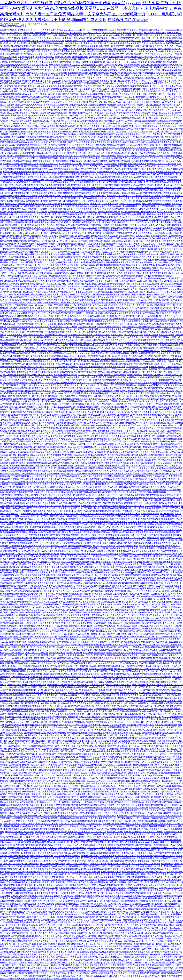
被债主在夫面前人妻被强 (87, 971)
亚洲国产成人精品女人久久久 (77, 303)
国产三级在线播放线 (148, 54)
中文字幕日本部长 (42, 441)
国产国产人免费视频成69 (44, 912)
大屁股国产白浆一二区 (76, 201)
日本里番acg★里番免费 (26, 209)
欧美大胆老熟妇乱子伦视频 (12, 492)
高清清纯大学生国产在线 (40, 532)
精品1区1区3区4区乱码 (15, 872)
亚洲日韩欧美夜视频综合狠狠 (58, 332)
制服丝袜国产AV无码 (38, 725)
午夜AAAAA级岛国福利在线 (136, 158)
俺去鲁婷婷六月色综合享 (155, 33)
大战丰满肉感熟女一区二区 (165, 262)
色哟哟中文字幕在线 (123, 46)
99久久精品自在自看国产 (56, 963)
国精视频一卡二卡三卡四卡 (81, 730)
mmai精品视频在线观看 (13, 687)
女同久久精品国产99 (78, 936)
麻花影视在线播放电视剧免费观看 (123, 655)
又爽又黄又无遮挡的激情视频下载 (164, 885)
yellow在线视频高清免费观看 (118, 685)
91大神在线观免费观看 (10, 73)
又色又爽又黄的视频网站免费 (118, 629)
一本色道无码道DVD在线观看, (44, 396)
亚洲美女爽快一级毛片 (59, 850)
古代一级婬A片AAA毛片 (88, 575)
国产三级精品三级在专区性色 (95, 246)
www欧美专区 (97, 383)
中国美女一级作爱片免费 (14, 460)
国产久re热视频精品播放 (87, 262)
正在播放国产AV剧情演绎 (126, 30)
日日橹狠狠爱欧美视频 (79, 345)
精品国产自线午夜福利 (134, 821)
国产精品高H (11, 244)
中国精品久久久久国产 (146, 578)
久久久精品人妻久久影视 (28, 730)
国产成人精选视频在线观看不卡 (167, 353)
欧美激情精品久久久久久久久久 (17, 172)
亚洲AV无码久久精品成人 (31, 618)
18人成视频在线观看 (118, 319)
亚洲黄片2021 (163, 121)
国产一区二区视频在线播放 (72, 821)
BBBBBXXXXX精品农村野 (150, 62)
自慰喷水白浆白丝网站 (85, 468)
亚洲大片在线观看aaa (12, 746)
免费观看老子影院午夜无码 (81, 626)
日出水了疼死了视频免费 (77, 666)
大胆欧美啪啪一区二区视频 (55, 503)
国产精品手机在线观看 (134, 543)
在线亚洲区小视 (34, 650)
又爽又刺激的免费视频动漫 (43, 829)
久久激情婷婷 (150, 212)
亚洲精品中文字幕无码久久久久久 (98, 661)
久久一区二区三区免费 (34, 588)
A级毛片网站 (131, 874)
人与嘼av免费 (158, 324)
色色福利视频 (82, 348)
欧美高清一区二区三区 (66, 829)
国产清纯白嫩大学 (76, 233)
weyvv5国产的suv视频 (83, 877)
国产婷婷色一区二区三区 (53, 663)
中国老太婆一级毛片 (96, 278)
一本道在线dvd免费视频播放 (96, 735)
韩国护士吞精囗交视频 (122, 562)
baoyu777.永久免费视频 (32, 674)
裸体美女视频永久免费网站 (169, 67)
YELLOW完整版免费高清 (46, 818)
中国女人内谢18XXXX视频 (113, 252)
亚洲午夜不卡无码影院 (145, 316)
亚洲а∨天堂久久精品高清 (62, 268)
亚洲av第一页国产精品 (124, 460)
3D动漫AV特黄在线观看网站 (94, 102)
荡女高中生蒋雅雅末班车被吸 (131, 401)
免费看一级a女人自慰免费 (168, 572)
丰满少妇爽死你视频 (113, 273)
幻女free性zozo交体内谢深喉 (18, 719)
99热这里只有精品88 (68, 837)
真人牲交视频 (158, 938)
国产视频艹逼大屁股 (166, 105)
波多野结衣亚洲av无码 (17, 714)
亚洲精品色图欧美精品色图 (17, 754)
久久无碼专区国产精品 (38, 671)
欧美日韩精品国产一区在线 (35, 313)
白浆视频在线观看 (66, 818)
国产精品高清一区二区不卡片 (130, 420)
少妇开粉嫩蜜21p (72, 650)
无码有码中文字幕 (62, 51)
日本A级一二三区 (25, 743)
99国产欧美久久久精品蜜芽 (95, 588)
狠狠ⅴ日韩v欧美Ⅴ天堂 (114, 701)
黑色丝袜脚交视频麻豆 (101, 722)
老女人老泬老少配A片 (87, 615)
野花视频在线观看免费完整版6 (137, 532)
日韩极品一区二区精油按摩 (81, 241)
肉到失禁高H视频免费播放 (27, 369)
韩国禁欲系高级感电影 (121, 260)
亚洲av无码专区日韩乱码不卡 (157, 880)
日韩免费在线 (170, 866)
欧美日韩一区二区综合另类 (129, 816)
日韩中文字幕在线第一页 (11, 190)
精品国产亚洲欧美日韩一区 (113, 359)
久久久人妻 (95, 359)
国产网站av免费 (63, 225)
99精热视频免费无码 (37, 449)
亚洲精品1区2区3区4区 (131, 372)
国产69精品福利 (64, 188)
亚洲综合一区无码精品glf (46, 637)
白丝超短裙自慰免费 (58, 73)
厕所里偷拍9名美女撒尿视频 (16, 169)
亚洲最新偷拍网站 (108, 361)
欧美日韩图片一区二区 (15, 717)
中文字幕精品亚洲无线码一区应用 (51, 158)
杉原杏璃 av (136, 824)
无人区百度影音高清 (12, 631)
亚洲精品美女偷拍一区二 (27, 276)
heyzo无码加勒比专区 (159, 474)
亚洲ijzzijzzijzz (100, 963)
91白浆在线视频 (131, 516)
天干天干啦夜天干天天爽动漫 (65, 629)
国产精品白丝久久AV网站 (85, 372)
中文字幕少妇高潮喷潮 (134, 238)
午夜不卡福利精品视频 (151, 714)
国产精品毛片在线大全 (13, 164)
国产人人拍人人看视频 (115, 367)
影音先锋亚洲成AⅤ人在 (101, 631)
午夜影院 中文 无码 (173, 188)
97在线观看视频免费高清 (167, 482)
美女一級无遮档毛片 (126, 920)
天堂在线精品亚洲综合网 (95, 196)
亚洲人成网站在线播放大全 (80, 556)
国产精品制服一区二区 (146, 67)
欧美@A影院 (136, 930)
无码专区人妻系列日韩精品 (106, 890)
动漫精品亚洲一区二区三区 (66, 874)
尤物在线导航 (133, 102)
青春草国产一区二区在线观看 (30, 337)
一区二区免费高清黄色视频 (121, 783)
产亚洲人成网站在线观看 (34, 746)
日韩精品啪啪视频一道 (125, 150)
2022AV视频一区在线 (86, 885)
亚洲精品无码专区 (141, 46)
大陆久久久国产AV (99, 864)
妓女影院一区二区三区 (145, 735)
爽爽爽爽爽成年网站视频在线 (64, 914)
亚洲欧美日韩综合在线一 (86, 527)
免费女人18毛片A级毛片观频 (96, 607)
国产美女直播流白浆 (53, 193)
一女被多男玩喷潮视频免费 (33, 511)
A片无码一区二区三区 (146, 105)
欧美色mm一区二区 (138, 882)
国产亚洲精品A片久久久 (124, 578)
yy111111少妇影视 (64, 260)
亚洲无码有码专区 (89, 858)
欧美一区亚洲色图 (173, 949)
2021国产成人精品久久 (113, 687)
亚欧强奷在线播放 (16, 845)
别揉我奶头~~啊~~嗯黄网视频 (140, 725)
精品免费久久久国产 (102, 297)
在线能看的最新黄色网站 (159, 759)
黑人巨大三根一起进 (147, 457)
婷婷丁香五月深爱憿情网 (71, 380)
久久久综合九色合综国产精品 (41, 642)
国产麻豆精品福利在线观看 (143, 289)
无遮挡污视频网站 (91, 888)
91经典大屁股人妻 (108, 637)
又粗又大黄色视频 (117, 270)
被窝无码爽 (73, 717)
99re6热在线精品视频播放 (129, 361)
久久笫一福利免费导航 (107, 198)
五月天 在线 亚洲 (89, 487)
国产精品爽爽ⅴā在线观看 (106, 236)
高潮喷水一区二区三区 (135, 687)
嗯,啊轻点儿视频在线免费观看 (44, 538)
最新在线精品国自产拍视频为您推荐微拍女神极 (62, 369)
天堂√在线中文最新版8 (166, 431)
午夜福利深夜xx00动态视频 (104, 303)
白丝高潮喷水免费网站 (78, 359)
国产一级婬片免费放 (104, 460)
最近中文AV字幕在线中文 (38, 156)
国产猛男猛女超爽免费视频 (91, 367)
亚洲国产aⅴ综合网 (19, 415)
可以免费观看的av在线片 (82, 682)
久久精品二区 (34, 663)
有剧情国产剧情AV (159, 236)
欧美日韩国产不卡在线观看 (114, 233)
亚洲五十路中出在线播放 (36, 351)
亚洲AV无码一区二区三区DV (18, 914)
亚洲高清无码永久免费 (48, 530)
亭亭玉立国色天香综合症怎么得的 (125, 556)
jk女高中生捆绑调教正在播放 (53, 399)
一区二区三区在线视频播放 (64, 407)
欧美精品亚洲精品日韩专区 (109, 327)
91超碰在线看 (65, 703)
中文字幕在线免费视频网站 (144, 580)
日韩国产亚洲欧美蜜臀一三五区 (143, 594)
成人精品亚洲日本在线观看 (81, 963)
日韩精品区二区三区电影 (65, 885)
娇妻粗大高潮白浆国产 (163, 658)
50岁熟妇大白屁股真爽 (65, 719)
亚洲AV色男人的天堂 (113, 703)
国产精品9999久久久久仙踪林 (169, 289)
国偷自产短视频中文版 (35, 757)
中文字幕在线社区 (133, 169)
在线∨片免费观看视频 (127, 206)
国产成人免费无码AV (68, 602)
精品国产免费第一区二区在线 (143, 666)
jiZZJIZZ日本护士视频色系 (150, 661)
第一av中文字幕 (48, 570)
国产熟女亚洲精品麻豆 (134, 57)
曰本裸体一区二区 (89, 791)
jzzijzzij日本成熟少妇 (146, 690)
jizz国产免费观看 (13, 38)
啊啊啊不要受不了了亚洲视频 (30, 620)
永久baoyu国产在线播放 (74, 853)
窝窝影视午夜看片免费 (68, 417)
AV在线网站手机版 (155, 949)
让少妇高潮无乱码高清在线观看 (61, 757)
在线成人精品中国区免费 (78, 832)
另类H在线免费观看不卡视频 (123, 294)
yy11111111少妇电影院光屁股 (18, 842)
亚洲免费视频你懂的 (150, 765)
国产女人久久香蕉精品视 (145, 286)
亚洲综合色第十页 (127, 968)
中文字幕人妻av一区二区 (30, 265)
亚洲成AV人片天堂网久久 (12, 733)
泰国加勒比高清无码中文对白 (31, 963)
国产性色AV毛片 (163, 393)
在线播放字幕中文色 (96, 749)
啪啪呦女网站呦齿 (164, 634)
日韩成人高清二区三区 (96, 655)
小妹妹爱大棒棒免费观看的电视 (38, 575)
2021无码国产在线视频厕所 (110, 548)
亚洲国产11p (47, 51)
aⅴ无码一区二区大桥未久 (108, 829)
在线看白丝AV (43, 500)
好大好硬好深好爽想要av (41, 941)
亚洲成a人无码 (148, 767)
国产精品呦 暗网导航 (113, 238)
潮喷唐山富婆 (27, 615)
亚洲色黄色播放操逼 (161, 596)
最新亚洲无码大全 (86, 59)
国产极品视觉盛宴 (166, 107)
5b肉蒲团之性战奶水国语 (92, 174)
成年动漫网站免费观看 (26, 270)
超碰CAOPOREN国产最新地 (129, 789)
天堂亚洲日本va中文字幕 (34, 634)
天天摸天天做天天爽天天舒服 (29, 233)
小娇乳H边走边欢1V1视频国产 (127, 767)
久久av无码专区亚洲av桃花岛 (102, 348)
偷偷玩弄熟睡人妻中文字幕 (44, 661)
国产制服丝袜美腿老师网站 (63, 971)
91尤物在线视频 (153, 770)
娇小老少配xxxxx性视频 (134, 51)
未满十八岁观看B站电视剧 (154, 824)
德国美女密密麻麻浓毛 (122, 311)
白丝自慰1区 (60, 185)
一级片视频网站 (30, 735)
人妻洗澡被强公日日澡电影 (95, 580)
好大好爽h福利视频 (142, 944)
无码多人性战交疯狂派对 (132, 706)
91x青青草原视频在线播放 (163, 532)
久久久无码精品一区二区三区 (155, 91)
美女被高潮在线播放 (28, 938)
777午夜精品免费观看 (165, 559)
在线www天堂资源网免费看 (66, 866)
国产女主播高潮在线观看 (63, 754)
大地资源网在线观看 (78, 946)
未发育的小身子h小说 (52, 880)
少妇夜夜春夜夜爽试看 (171, 70)
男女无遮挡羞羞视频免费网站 (142, 551)
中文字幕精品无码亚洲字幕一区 (146, 463)
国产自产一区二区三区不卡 (92, 524)
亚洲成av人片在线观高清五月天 (21, 596)
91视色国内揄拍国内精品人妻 (132, 575)
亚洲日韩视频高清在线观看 (98, 853)
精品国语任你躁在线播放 (155, 701)
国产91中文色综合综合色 (50, 858)
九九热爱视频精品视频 (23, 441)
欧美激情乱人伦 (173, 436)
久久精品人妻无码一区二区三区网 (34, 401)
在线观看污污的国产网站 (57, 89)
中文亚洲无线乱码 (123, 463)
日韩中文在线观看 (11, 741)
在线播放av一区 (81, 810)
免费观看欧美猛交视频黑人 (56, 789)
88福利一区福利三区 (53, 377)
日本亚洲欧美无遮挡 (98, 818)
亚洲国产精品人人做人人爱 (52, 41)
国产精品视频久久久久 (85, 754)
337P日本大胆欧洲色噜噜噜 (110, 850)
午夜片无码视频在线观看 (67, 944)
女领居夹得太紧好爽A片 (71, 99)
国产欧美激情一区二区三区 (88, 909)
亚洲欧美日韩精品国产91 (47, 824)
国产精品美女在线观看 (130, 642)
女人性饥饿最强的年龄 (152, 43)
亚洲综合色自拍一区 (37, 324)
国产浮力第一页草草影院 (153, 816)
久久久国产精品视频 (65, 912)
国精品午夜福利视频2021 (70, 230)
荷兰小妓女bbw (104, 311)
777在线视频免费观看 (110, 762)
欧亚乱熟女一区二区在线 (45, 658)
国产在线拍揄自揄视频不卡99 (87, 156)
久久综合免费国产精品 (55, 610)
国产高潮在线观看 (115, 832)
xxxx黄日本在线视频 (81, 925)
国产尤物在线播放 (30, 631)
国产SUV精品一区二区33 (121, 244)
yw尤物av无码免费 (123, 110)
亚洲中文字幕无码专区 (29, 623)
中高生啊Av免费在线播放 (26, 554)
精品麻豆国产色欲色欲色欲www (78, 206)
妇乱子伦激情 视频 (111, 43)
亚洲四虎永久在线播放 (40, 527)
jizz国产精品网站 (125, 182)
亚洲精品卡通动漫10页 (158, 757)
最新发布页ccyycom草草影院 (54, 717)
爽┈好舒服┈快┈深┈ (97, 634)
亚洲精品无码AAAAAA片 (44, 246)
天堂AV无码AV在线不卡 (153, 586)
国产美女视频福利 (45, 59)
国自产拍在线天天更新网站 (66, 123)
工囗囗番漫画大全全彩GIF (36, 840)
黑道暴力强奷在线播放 (155, 821)
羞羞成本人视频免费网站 (103, 639)
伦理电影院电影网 (149, 265)
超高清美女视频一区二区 (67, 118)
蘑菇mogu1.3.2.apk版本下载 (59, 38)
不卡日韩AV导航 (50, 249)
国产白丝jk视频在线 (152, 281)
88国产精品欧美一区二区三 (129, 41)
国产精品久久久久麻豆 (125, 690)
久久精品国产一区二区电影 (55, 546)
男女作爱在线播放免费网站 (84, 188)
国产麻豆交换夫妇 (92, 508)
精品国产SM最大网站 (128, 172)
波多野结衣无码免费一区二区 (90, 933)
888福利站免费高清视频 (153, 901)
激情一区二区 (15, 407)
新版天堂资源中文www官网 (123, 444)
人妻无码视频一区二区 (56, 556)
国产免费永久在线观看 (163, 193)
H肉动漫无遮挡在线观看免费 (100, 217)
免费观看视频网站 (60, 182)
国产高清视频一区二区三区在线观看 (80, 198)
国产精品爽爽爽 (110, 123)
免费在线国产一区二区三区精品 (158, 850)
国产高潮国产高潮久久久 (164, 123)
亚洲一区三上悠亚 (168, 198)
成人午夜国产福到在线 (22, 102)
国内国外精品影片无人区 (167, 663)
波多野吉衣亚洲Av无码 (39, 78)
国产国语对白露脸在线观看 (128, 345)
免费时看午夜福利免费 (145, 460)
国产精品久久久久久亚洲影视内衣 (129, 802)
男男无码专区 (23, 364)
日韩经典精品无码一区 (68, 620)
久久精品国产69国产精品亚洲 (135, 220)
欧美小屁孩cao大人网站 (111, 126)
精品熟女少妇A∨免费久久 (83, 220)
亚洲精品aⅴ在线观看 (82, 337)
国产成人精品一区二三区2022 (155, 671)
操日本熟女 (174, 474)
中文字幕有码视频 (62, 425)
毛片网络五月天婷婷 (88, 94)
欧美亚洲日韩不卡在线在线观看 (88, 687)
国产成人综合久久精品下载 (66, 121)
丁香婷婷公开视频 (118, 725)
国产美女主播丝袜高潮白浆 (18, 877)
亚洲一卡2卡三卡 (153, 687)
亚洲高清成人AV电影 (120, 666)
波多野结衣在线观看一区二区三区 (145, 86)
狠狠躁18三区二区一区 (133, 530)
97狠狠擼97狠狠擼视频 (147, 148)
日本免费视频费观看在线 (91, 123)
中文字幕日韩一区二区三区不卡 (166, 508)
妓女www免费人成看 (168, 503)
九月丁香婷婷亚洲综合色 (167, 637)
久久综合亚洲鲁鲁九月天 (129, 142)
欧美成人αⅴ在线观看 (58, 241)
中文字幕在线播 (62, 423)
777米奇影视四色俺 (43, 177)
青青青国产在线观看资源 (59, 725)
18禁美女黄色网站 (81, 260)
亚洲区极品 (18, 698)
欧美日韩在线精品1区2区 (16, 725)
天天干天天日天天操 (61, 441)
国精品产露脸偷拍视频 (120, 412)
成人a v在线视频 (35, 303)
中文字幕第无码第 (38, 848)
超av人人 (174, 118)
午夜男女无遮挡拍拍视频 (149, 230)
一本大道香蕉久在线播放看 (166, 177)
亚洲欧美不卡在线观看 (54, 412)
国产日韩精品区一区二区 (56, 335)
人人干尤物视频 (138, 695)
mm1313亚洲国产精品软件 (96, 340)
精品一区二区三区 (108, 113)
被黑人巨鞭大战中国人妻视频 (69, 543)
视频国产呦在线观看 (78, 105)
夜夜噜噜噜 (117, 369)
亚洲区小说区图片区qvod (169, 433)
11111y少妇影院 (20, 241)
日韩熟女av (156, 137)
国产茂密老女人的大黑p (153, 169)
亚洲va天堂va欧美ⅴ (42, 690)
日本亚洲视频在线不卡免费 (162, 484)
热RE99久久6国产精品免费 (36, 850)
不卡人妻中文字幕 (149, 946)
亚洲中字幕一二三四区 (144, 783)
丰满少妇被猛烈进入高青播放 (109, 158)
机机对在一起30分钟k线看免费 (61, 148)
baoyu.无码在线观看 (63, 596)
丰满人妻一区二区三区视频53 (62, 289)
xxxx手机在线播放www (128, 941)
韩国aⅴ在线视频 (151, 335)
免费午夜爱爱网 (48, 428)
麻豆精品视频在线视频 (130, 829)
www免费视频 (54, 474)
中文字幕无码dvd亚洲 (128, 343)
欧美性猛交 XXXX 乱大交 (157, 57)
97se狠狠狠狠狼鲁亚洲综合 (136, 719)
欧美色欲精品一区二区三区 (165, 749)
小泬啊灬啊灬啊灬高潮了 (71, 735)
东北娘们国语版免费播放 (141, 658)
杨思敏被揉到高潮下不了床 (30, 789)
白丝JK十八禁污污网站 (141, 324)
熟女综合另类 (129, 559)
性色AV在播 (18, 351)
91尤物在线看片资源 (54, 198)
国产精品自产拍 (136, 679)
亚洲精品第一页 (147, 727)
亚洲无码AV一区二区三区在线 (142, 746)
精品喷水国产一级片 (49, 420)
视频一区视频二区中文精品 (19, 161)
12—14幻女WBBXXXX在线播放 (72, 49)
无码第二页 (95, 204)
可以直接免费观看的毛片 (65, 254)
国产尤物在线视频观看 (42, 874)
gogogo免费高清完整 (81, 591)
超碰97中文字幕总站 (125, 866)
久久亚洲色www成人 (20, 516)
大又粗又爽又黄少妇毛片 (57, 946)
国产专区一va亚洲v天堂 (53, 650)
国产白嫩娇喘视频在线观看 (109, 754)
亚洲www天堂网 (33, 655)
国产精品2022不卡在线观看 (24, 137)
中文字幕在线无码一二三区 (23, 49)
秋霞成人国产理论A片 (100, 67)
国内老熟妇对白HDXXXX (69, 257)
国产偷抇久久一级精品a (129, 441)
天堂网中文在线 (157, 861)
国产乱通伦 (90, 917)
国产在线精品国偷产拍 (83, 324)
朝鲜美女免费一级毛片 (169, 522)
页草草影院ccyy (89, 690)
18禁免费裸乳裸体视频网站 (22, 466)
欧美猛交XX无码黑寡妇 (24, 583)
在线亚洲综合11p (31, 436)
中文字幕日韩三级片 (45, 311)
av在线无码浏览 (84, 289)
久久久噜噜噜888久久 (88, 140)
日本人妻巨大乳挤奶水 (109, 957)
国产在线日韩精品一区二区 (64, 356)
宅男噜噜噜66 (121, 59)
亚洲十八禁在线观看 (47, 319)
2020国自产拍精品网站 (143, 540)
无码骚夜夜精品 (67, 604)
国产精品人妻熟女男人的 (109, 805)
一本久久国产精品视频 (31, 666)
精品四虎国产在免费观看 (110, 586)
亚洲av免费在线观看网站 (41, 252)
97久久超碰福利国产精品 (100, 62)
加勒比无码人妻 (138, 912)
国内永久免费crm (49, 783)
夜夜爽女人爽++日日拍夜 (95, 447)
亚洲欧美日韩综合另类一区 (100, 49)
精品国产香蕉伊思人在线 (169, 265)
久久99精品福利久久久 (75, 679)
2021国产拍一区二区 (126, 303)
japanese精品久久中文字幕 (103, 840)
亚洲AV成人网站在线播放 (146, 922)
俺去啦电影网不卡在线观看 (15, 383)
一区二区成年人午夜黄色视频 (84, 711)
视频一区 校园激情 (145, 856)
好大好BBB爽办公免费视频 (70, 580)
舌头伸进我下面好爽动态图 (74, 137)
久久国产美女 (134, 319)
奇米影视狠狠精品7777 (171, 973)
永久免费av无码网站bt (83, 532)
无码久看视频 (11, 153)
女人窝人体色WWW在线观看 (143, 834)
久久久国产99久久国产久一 (85, 596)
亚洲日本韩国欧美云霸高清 (167, 733)
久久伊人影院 (31, 952)
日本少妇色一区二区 (49, 164)
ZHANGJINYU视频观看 (63, 722)
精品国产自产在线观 (76, 484)
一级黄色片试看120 (97, 946)
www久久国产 (51, 620)
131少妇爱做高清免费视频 (12, 281)
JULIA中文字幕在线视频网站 (51, 329)
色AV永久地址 (96, 503)
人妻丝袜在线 (123, 324)
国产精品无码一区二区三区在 (148, 479)
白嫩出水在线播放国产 (141, 781)
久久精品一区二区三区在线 (125, 140)
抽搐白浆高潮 (36, 677)
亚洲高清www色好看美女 (116, 356)
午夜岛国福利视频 (36, 890)
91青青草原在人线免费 (76, 869)
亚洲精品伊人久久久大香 (94, 928)
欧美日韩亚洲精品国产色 (124, 631)
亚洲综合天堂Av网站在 (86, 757)
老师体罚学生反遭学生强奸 (23, 220)
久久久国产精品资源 (80, 51)
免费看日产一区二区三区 (30, 30)
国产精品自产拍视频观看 (57, 594)
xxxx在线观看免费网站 (72, 401)
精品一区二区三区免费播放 (162, 837)
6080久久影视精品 (137, 180)
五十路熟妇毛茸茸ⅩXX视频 (16, 556)
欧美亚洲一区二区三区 (70, 449)
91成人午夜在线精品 (104, 110)
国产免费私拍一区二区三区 (106, 842)
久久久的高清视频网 (35, 594)
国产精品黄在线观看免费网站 (22, 284)
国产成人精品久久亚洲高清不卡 (134, 391)
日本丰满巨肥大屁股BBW (36, 687)
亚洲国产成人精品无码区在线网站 (60, 586)
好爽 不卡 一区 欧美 (25, 821)
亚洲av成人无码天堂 (27, 340)
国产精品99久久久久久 (166, 735)
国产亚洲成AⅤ (49, 781)
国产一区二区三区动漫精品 (43, 516)
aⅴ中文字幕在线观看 (12, 602)
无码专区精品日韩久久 (156, 695)
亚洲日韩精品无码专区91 (126, 492)
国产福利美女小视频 (167, 337)
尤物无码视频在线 (42, 495)
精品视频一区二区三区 (141, 749)
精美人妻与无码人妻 (159, 46)
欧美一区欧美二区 (170, 361)
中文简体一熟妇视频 (47, 174)
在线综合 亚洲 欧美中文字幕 (13, 463)
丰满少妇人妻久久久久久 (11, 313)
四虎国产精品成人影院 (165, 620)
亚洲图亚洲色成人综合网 (92, 65)
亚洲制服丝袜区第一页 (145, 572)
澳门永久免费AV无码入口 (140, 730)
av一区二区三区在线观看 (130, 204)
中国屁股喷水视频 (82, 722)
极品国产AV (110, 714)
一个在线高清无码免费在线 (132, 511)
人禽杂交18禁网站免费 (153, 775)
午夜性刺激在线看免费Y (82, 441)
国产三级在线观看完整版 (169, 578)
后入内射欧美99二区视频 (118, 960)
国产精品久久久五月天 (75, 751)
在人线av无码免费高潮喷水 (34, 148)
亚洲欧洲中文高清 (118, 436)
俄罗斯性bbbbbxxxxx (73, 270)
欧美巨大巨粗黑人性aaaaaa (41, 169)
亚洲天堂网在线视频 (144, 917)
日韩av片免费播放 (139, 468)
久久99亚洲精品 (26, 727)
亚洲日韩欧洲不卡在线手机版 (61, 909)
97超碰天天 (166, 463)
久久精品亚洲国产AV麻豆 (108, 391)
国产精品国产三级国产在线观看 (104, 75)
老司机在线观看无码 (171, 506)
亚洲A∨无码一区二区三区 (101, 826)
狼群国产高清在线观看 (13, 353)
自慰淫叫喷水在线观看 (72, 81)
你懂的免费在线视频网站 (162, 906)
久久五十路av (104, 490)
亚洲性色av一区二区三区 (164, 412)
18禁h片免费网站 (161, 118)
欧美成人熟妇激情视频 (53, 853)
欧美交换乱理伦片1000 (34, 180)
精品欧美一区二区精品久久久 (166, 781)
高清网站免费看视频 (24, 818)
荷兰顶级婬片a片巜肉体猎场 (101, 698)
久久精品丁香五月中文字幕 (108, 706)
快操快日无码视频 (132, 946)
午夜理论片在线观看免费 (88, 559)
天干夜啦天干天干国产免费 (164, 944)
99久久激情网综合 (115, 821)
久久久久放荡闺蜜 (42, 107)
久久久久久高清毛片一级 (54, 618)
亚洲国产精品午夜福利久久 (95, 612)
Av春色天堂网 (83, 567)
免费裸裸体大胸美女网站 (89, 351)
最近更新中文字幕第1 (83, 901)
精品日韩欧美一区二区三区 (170, 666)
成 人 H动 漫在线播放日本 (59, 126)
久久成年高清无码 (96, 433)
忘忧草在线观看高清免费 (22, 228)
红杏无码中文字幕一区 (73, 196)
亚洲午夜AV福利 (146, 840)
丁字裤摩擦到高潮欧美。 (119, 912)
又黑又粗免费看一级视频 (29, 524)
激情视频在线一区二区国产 (124, 209)
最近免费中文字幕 (115, 946)
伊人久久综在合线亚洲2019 (71, 508)
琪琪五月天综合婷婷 (124, 922)
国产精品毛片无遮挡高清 (82, 321)
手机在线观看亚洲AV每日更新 (23, 530)
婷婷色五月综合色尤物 (23, 637)
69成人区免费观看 (102, 241)
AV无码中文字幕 (137, 965)
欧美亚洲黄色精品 (142, 906)
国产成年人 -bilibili (82, 840)
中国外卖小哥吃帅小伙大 (34, 946)
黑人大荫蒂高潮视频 (37, 797)
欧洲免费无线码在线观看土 (158, 682)
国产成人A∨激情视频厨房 (51, 436)
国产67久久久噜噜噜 (73, 436)
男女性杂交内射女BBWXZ (74, 97)
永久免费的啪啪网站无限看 (124, 89)
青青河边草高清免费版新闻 (121, 954)
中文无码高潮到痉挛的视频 (80, 335)
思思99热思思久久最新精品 (33, 316)
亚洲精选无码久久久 (146, 209)
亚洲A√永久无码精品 (132, 586)
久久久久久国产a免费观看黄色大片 (91, 912)
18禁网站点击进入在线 (10, 316)
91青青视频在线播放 (161, 562)
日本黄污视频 (65, 220)
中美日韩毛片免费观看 (147, 94)
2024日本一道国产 (107, 866)
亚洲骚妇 (101, 781)
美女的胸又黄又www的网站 (53, 733)
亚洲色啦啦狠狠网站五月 (11, 610)
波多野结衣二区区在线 (57, 479)
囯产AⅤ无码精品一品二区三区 (54, 730)
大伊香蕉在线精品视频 (55, 869)
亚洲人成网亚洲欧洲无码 (17, 925)
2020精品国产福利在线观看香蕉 (77, 193)
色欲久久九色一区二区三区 (106, 441)
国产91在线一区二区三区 (138, 153)
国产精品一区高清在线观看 (73, 674)
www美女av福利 (113, 35)
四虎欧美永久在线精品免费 (23, 826)
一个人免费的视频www (47, 928)
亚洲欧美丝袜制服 (147, 583)
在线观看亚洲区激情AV (150, 30)
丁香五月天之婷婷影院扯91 (117, 86)
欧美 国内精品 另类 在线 (171, 313)
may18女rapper (37, 305)
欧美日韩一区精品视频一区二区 (141, 431)
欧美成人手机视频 (165, 212)
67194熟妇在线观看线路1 (66, 816)
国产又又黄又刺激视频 (162, 602)
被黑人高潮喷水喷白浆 (116, 449)
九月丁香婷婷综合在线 (119, 965)
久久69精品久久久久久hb (63, 738)
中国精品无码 (175, 300)
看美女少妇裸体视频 (45, 957)
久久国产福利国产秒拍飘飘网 (33, 976)
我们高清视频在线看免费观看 (147, 954)
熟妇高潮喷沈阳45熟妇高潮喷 (66, 177)
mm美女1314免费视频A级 (14, 89)
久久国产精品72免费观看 (91, 476)
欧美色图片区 (83, 941)
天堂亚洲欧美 (152, 38)
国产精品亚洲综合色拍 (93, 164)
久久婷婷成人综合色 (141, 110)
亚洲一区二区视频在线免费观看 (151, 214)
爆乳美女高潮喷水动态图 (90, 938)
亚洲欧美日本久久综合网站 (133, 770)
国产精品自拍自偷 (80, 57)
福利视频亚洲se (145, 612)
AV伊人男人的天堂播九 (90, 115)
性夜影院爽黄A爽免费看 (73, 214)
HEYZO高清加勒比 (45, 904)
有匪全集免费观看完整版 (64, 575)
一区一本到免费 (63, 682)
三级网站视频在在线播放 (104, 572)
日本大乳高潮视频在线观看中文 (31, 479)
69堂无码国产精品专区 (119, 743)
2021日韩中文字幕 (47, 936)
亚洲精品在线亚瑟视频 (98, 319)
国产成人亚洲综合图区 (148, 522)
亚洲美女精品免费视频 (37, 463)
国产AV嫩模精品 (169, 687)
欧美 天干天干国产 (21, 722)
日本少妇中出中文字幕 (164, 853)
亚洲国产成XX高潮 (118, 797)
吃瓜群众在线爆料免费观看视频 (70, 917)
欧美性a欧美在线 (160, 738)
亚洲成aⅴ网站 (83, 383)
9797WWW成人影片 (67, 538)
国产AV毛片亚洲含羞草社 (21, 471)
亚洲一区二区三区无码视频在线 (31, 292)
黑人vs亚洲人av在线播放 (117, 73)
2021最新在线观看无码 (71, 778)
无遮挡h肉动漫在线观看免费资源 (139, 869)
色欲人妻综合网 (151, 503)
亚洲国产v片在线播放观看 (156, 404)
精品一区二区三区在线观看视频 (81, 845)
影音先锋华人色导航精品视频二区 (126, 228)
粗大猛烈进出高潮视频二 (117, 882)
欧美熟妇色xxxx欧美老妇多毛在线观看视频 (95, 148)
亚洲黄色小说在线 (42, 727)
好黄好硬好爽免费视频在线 (56, 54)
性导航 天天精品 (134, 375)
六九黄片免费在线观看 (156, 495)
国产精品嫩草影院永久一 (109, 212)
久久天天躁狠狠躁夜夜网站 (90, 914)
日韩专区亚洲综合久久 (155, 872)
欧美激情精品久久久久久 (100, 399)
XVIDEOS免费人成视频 (60, 671)
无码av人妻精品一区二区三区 (144, 185)
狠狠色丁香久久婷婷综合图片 (100, 185)
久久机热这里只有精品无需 (78, 677)
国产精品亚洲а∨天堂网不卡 (12, 70)
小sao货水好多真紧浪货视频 (144, 741)
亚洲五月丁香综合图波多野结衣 (123, 612)
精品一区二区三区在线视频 (40, 375)
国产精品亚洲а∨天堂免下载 (149, 246)
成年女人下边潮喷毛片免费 (102, 567)
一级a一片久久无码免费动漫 (72, 743)
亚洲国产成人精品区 (62, 591)
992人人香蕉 (39, 490)
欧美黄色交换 (154, 976)
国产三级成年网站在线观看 (37, 492)
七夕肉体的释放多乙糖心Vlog (154, 319)
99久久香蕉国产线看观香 (14, 294)
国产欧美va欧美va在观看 (26, 612)
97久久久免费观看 (115, 484)
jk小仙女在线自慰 (64, 655)
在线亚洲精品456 (157, 166)
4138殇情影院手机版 (103, 623)
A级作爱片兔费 (69, 746)
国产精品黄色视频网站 (171, 698)
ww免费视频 (32, 294)
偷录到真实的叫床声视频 (146, 826)
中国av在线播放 (29, 904)
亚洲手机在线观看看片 (82, 671)
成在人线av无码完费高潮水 (46, 388)
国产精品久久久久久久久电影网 (52, 612)
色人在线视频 (51, 580)
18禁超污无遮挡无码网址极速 (113, 898)
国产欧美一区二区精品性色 (44, 172)
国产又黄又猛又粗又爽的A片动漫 (39, 423)
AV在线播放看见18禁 (133, 335)
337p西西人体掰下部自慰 (61, 156)
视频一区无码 (151, 337)
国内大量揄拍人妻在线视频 (109, 604)
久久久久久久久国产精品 (24, 805)
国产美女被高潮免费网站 (69, 548)
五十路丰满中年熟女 (27, 551)
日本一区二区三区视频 (87, 228)
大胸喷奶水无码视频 (136, 449)
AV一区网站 (13, 647)
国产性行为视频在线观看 (119, 455)
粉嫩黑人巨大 (11, 204)
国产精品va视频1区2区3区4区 (24, 936)
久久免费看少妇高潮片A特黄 (139, 564)
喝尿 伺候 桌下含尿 (89, 650)
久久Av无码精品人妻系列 (62, 527)
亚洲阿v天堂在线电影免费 (43, 944)
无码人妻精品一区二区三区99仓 (17, 425)
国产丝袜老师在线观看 (79, 922)
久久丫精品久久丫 (65, 319)
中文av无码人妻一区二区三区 (50, 270)
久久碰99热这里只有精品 (69, 762)
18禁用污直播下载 (106, 94)
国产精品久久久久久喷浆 (31, 105)
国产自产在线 (6, 701)
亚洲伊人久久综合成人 (171, 30)
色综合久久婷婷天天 (127, 457)
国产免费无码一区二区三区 (123, 97)
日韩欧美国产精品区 (148, 343)
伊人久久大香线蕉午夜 (49, 99)
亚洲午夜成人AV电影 (103, 802)
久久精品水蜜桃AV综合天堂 (31, 444)
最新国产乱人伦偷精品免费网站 (95, 294)
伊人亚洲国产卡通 (162, 540)
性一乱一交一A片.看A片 (20, 944)
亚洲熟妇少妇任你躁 (73, 599)
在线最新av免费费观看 (135, 495)
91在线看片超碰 (132, 634)
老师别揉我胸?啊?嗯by (90, 530)
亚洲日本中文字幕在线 (69, 530)
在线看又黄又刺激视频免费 (19, 86)
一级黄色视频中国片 (84, 709)
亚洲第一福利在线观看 (118, 308)
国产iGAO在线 (51, 508)
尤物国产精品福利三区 (125, 396)
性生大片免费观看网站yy (98, 444)
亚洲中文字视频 (50, 695)
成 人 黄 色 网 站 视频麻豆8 (169, 693)
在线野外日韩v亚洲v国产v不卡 (129, 423)
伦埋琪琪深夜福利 (112, 393)
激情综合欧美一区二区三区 (110, 538)
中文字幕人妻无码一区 (17, 797)
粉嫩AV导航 (16, 412)
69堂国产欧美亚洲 (142, 602)
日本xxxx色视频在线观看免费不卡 (112, 885)
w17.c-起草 (69, 826)
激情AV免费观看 (150, 369)
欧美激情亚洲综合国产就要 (155, 321)
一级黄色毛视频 (31, 164)
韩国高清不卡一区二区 (142, 118)
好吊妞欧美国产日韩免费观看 (168, 524)
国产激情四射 (23, 396)
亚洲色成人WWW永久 (148, 332)
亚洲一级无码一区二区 (40, 134)
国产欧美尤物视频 (160, 447)
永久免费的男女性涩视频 (14, 559)
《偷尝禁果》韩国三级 (23, 495)
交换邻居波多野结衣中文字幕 (145, 928)
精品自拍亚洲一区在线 (106, 917)
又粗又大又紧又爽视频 (21, 896)
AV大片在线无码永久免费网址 (48, 749)
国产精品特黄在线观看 (34, 281)
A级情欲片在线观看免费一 (101, 669)
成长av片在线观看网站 (72, 968)
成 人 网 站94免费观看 (92, 377)
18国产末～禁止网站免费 (122, 853)
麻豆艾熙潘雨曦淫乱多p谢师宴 (19, 286)
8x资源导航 (71, 559)
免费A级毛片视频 (93, 404)
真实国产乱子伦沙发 (36, 89)
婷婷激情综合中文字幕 (151, 441)
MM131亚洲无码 (75, 479)
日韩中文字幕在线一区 (145, 845)
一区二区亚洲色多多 (9, 356)
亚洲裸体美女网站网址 (47, 49)
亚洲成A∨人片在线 (132, 599)
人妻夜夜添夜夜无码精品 (127, 546)
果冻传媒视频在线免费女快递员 (50, 278)
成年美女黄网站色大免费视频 (37, 132)
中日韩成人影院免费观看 (71, 452)
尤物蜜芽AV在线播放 (70, 65)
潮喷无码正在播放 (26, 204)
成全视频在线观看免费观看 (97, 439)
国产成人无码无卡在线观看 (23, 957)
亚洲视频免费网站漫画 (61, 466)
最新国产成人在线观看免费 (15, 46)
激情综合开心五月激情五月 (72, 145)
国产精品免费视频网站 (42, 425)
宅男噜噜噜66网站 (105, 845)
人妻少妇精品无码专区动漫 (123, 241)
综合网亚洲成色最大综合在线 (166, 257)
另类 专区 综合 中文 (167, 94)
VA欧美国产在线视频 (143, 364)
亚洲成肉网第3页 (62, 802)
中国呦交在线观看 (36, 308)
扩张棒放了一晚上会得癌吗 (117, 695)
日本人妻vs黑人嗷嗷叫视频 (70, 928)
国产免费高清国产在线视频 (12, 952)
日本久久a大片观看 (174, 642)
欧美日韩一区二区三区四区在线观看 (156, 941)
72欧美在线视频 (168, 976)
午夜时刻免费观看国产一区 (68, 244)
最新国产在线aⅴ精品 (80, 631)
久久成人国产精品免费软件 (148, 278)
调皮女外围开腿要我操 (96, 484)
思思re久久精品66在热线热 (25, 319)
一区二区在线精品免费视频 (73, 562)
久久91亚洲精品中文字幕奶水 (34, 73)
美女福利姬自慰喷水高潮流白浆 (72, 783)
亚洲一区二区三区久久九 (123, 417)
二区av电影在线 (145, 123)
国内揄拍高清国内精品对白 (155, 190)
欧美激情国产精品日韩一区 (39, 872)
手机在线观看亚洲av (20, 677)
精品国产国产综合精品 (166, 690)
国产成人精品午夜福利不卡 (48, 204)
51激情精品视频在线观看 (85, 492)
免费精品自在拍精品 (108, 971)
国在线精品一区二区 (35, 540)
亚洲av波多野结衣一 (161, 217)
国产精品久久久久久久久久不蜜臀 (111, 808)
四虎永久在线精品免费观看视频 (60, 540)
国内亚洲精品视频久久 (147, 487)
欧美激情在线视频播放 (101, 222)
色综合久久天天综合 (115, 495)
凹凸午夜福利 (68, 284)
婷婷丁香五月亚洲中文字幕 (164, 340)
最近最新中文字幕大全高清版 (105, 554)
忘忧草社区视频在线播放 (18, 941)
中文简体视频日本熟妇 (23, 917)
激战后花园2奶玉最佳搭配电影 (46, 896)
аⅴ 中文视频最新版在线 (153, 156)
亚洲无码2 (52, 848)
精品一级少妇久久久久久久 (102, 922)
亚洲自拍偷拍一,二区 (151, 70)
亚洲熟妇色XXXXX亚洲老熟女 (58, 337)
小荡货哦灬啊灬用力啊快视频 (91, 794)
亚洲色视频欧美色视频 (78, 685)
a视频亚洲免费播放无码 (141, 353)
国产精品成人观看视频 (97, 783)
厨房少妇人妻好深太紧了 (27, 778)
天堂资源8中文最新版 (76, 185)
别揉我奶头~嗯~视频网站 (20, 110)
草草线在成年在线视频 (108, 791)
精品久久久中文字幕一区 (11, 436)
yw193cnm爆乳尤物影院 (20, 230)
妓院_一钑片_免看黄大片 (152, 134)
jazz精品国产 (80, 564)
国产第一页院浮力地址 (171, 607)
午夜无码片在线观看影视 (54, 666)
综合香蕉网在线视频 (97, 474)
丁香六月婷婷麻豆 (37, 556)
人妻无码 (138, 244)
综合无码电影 (89, 482)
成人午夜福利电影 (141, 329)
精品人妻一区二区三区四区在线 (99, 150)
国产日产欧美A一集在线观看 (94, 519)
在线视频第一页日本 (111, 837)
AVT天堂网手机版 (79, 725)
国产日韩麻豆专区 (41, 447)
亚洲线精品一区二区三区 (18, 848)
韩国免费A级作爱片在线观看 (163, 115)
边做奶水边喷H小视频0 (32, 345)
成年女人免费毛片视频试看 (31, 198)
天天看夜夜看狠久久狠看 (80, 578)
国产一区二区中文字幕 (27, 535)
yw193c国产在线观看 (95, 495)
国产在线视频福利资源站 (32, 514)
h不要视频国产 (29, 973)
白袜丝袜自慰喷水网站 (106, 663)
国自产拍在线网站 (147, 663)
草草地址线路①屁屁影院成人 (98, 369)
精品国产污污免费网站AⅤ (119, 196)
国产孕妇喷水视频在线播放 (44, 834)
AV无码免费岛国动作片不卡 (129, 901)
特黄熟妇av (109, 949)
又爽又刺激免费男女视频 (86, 180)
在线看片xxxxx (122, 952)
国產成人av (93, 727)
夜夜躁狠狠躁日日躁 (138, 976)
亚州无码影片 (89, 663)
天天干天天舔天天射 (82, 209)
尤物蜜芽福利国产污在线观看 (77, 431)
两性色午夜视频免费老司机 (34, 300)
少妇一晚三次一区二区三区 (15, 254)
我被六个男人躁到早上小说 (23, 564)
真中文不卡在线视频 (52, 968)
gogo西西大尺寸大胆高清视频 (28, 781)
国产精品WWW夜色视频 (56, 444)
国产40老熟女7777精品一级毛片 (36, 407)
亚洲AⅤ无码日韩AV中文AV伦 (144, 433)
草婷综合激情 (163, 580)
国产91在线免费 (30, 482)
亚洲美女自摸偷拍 (157, 436)
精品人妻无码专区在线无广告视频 (111, 409)
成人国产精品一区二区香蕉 (33, 519)
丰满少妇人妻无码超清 (140, 137)
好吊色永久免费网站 (119, 834)
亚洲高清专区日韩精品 (77, 399)
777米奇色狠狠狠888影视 (86, 311)
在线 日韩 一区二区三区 (28, 41)
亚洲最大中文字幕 (34, 193)
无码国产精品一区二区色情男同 (158, 78)
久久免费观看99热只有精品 (118, 749)
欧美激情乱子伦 (44, 591)
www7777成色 (134, 797)
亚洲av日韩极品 (120, 709)
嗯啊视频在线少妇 (106, 466)
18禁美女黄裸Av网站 (76, 618)
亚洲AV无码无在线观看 (47, 487)
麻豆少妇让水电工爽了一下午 (85, 113)
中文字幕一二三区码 (141, 848)
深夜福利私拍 (49, 166)
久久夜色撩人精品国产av (119, 580)
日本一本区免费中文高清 (109, 268)
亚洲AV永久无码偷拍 (109, 693)
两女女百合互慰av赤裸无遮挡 (104, 142)
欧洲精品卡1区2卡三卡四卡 (108, 220)
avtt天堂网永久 (170, 727)
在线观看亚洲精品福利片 (125, 610)
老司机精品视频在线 (113, 599)
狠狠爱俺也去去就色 (141, 904)
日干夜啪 (140, 805)
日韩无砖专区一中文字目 (135, 527)
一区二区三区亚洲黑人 (102, 578)
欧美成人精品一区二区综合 (163, 936)
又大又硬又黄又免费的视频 (85, 332)
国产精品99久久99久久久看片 (150, 241)
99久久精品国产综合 (150, 399)
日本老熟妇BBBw (91, 583)
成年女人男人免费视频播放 (110, 757)
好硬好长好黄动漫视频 (106, 265)
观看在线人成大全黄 (69, 265)
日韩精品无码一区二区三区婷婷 (133, 554)
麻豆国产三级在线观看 (48, 602)
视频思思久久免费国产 (131, 43)
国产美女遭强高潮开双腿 (84, 808)
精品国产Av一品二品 (68, 236)
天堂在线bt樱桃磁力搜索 (28, 570)
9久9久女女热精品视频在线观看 (17, 834)
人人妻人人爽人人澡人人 (109, 180)
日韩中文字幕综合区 (100, 741)
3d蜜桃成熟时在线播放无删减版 (72, 848)
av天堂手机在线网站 (128, 813)
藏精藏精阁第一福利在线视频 (100, 674)
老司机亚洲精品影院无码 (88, 407)
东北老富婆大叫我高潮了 (126, 466)
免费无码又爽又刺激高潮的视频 (108, 877)
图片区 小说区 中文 (151, 645)
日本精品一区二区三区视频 (170, 297)
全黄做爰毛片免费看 (156, 751)
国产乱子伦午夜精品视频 (171, 754)
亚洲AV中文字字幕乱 (77, 861)
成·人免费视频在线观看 (83, 460)
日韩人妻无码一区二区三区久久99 (66, 78)
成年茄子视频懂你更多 (49, 735)
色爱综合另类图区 (88, 172)
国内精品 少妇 (74, 519)
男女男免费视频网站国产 (43, 118)
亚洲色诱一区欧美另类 (66, 516)
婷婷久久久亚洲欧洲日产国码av (109, 516)
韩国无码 (19, 850)
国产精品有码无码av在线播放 (26, 81)
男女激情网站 (76, 33)
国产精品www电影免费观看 (163, 952)
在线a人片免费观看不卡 (172, 278)
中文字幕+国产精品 (61, 872)
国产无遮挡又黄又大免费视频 (60, 91)
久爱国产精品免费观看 (108, 506)
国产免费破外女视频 (43, 954)
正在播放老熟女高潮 (87, 829)
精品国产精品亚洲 (162, 356)
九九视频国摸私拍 (127, 858)
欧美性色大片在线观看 (48, 361)
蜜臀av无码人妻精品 (28, 858)
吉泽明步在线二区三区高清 (33, 455)
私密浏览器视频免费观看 (39, 46)
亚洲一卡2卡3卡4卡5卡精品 (70, 511)
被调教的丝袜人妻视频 (19, 433)
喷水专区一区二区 (152, 717)
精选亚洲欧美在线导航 (151, 800)
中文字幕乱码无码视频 (33, 508)
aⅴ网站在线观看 (100, 38)
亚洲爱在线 (174, 327)
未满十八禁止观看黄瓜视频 (118, 653)
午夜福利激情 (163, 303)
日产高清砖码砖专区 (134, 717)
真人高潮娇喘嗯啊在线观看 (37, 268)
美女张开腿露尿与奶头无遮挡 (22, 500)
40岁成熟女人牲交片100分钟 (24, 321)
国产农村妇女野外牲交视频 (131, 506)
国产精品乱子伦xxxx (20, 134)
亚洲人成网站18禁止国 (100, 260)
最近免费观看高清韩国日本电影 (122, 214)
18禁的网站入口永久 (166, 925)
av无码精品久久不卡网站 (171, 449)
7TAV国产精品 (86, 177)
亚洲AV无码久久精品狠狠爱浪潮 (120, 278)
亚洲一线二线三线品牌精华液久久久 (48, 153)
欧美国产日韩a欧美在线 (90, 132)
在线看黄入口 (104, 746)
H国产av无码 (108, 30)
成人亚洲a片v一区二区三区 (110, 527)
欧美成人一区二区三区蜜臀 (150, 813)
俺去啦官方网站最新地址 (110, 727)
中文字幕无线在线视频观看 (64, 83)
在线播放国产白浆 (94, 824)
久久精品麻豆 (144, 206)
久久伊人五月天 (130, 351)
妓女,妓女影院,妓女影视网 (91, 551)
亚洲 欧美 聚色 (65, 75)
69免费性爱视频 (39, 35)
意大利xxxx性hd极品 (116, 145)
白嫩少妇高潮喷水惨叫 (45, 583)
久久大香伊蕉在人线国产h (115, 257)
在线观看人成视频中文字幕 (34, 126)
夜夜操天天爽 (6, 805)
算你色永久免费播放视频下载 (119, 329)
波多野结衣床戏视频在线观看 (65, 938)
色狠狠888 (121, 431)
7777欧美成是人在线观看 (139, 909)
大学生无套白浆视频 (96, 848)
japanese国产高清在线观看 (25, 701)
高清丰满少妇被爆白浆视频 (60, 324)
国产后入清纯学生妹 (169, 399)
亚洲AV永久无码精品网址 (130, 775)
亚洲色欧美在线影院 (43, 933)
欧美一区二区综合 (32, 428)
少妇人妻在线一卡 (117, 482)
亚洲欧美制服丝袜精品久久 (19, 257)
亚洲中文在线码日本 (150, 129)
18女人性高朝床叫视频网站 (135, 757)
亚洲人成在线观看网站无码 (123, 67)
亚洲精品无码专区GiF (148, 249)
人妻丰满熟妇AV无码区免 (64, 273)
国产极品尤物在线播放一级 (59, 113)
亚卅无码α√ (48, 813)
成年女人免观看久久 (28, 770)
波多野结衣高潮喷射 (65, 70)
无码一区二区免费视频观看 (98, 562)
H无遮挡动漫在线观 (146, 610)
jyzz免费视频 (68, 180)
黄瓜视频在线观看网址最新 (90, 765)
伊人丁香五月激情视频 (10, 933)
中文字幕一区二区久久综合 (126, 925)
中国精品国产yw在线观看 (171, 858)
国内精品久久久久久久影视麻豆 (71, 647)
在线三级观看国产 (77, 930)
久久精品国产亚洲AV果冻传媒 (101, 514)
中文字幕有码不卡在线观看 (169, 653)
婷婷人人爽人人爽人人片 (146, 417)
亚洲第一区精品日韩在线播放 (77, 906)
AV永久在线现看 (146, 639)
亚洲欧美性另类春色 (90, 361)
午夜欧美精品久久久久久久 (85, 46)
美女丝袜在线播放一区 (156, 180)
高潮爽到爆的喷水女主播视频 (35, 898)
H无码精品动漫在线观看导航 (18, 35)
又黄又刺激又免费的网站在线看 (158, 615)
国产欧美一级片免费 (48, 276)
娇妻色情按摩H (49, 647)
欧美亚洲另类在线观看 (15, 193)
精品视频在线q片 (151, 407)
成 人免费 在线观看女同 (26, 59)
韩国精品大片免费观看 (135, 305)
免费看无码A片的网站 (146, 97)
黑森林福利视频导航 (26, 487)
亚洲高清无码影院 (101, 556)
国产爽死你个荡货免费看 (21, 490)
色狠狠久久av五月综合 (130, 70)
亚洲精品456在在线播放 (76, 412)
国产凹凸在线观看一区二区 (97, 834)
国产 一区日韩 (175, 626)
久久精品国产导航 (104, 767)
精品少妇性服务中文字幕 (87, 719)
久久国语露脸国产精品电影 (70, 86)
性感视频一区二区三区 (41, 722)
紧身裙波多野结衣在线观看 (59, 62)
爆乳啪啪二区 (168, 196)
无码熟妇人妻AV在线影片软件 (42, 925)
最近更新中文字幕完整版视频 (125, 54)
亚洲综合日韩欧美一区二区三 (24, 329)
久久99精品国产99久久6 (28, 420)
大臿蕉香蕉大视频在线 (130, 91)
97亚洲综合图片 (97, 51)
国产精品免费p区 (164, 746)
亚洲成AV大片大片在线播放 (127, 677)
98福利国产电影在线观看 (161, 818)
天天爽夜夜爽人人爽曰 (38, 714)
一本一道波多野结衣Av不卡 (102, 500)
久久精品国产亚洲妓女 (111, 351)
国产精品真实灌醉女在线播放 (119, 896)
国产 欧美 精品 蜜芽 (40, 711)
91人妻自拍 (8, 906)
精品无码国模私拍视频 (87, 83)
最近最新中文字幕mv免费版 (136, 273)
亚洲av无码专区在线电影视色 (118, 118)
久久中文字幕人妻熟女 (23, 177)
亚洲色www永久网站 (64, 706)
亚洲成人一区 (114, 38)
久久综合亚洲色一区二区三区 (73, 634)
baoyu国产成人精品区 (21, 866)
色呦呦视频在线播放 (21, 711)
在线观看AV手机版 (32, 190)
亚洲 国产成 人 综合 (65, 311)
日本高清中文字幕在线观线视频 (145, 284)
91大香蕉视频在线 (85, 516)
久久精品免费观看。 (9, 30)
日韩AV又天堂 (105, 140)
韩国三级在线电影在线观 (82, 645)
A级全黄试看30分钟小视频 (107, 281)
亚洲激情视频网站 (97, 73)
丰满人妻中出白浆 (166, 789)
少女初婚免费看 (74, 770)
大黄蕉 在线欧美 (90, 401)
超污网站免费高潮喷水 (42, 842)
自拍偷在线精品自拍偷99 (128, 265)
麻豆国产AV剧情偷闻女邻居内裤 (146, 196)
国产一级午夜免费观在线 (155, 423)
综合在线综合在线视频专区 (34, 474)
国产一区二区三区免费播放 (120, 963)
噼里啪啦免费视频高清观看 (42, 364)
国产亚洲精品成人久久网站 (125, 297)
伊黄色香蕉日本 (145, 439)
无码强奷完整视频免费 (94, 86)
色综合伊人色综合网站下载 (102, 345)
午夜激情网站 (73, 158)
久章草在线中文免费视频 (81, 802)
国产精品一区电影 (76, 693)
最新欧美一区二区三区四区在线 (131, 682)
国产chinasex (132, 145)
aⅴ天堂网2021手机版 (118, 107)
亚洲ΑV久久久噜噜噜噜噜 (142, 415)
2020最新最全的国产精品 (70, 420)
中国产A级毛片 (94, 837)
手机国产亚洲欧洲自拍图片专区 (75, 741)
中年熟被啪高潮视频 (150, 198)
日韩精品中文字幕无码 (124, 826)
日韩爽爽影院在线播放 (34, 767)
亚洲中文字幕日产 (107, 121)
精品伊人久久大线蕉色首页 (129, 156)
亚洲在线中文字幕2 (72, 377)
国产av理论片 (175, 447)
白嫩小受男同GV (117, 936)
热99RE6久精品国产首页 (11, 33)
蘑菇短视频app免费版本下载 (20, 129)
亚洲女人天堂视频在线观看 (23, 311)
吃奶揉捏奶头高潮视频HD (140, 738)
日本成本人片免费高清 (57, 519)
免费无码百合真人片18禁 (160, 225)
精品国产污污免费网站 (114, 810)
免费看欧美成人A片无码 (87, 586)
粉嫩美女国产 (153, 538)
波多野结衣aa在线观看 (93, 452)
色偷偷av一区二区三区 (168, 487)
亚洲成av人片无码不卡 (168, 343)
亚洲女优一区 (69, 262)
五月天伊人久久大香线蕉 (39, 391)
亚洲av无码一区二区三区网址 (100, 564)
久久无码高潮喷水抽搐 (17, 327)
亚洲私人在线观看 (66, 409)
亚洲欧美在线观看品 (154, 83)
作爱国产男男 (78, 439)
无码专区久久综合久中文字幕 (161, 882)
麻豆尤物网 (125, 177)
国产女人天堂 (150, 570)
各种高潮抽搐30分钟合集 (125, 225)
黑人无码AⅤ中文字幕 (127, 123)
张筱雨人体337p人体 (153, 679)
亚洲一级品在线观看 (71, 791)
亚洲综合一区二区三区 (56, 890)
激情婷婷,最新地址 (92, 388)
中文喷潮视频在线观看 (125, 856)
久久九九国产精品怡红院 (20, 118)
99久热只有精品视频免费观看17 (159, 238)
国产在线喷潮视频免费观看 (117, 353)
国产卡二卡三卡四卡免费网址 (54, 623)
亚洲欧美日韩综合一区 (158, 455)
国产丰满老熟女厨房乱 (62, 532)
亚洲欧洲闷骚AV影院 (127, 637)
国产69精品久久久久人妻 (11, 949)
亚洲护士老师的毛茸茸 (159, 719)
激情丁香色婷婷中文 (131, 519)
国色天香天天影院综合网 (145, 121)
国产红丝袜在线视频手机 (16, 890)
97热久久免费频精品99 (92, 257)
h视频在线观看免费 (52, 674)
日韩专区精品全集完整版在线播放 (94, 620)
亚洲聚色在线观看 (161, 409)
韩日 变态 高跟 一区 (55, 679)
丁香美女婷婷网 (109, 415)
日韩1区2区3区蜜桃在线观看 (51, 751)
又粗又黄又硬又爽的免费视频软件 (155, 778)
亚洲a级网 (125, 837)
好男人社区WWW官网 (46, 417)
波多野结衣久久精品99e (137, 377)
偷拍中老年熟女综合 (96, 201)
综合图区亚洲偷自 (13, 148)
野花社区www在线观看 (41, 754)
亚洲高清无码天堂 (109, 888)
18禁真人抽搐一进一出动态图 (90, 273)
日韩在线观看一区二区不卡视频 (146, 864)
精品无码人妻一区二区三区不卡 (167, 730)
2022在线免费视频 (51, 265)
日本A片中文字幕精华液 (104, 546)
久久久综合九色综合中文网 (162, 618)
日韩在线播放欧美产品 (137, 898)
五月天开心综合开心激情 (94, 653)
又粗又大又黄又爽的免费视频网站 (50, 759)
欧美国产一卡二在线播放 (73, 404)
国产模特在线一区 (27, 212)
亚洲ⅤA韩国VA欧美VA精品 (104, 337)
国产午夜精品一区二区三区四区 (160, 113)
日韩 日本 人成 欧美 (24, 658)
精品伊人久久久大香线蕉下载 (32, 62)
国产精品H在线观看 (25, 749)
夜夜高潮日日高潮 (50, 75)
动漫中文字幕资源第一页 (43, 161)
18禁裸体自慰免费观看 (31, 968)
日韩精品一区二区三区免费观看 (25, 150)
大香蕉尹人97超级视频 (76, 308)
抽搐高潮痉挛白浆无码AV (122, 286)
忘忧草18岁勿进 (48, 94)
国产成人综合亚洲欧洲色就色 (130, 404)
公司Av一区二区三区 (75, 329)
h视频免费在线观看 (110, 508)
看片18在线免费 (43, 466)
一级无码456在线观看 (67, 695)
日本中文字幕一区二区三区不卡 (67, 522)
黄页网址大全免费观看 (50, 778)
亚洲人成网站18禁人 (12, 824)
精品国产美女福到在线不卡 (40, 254)
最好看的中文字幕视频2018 (138, 385)
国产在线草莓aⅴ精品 (83, 129)
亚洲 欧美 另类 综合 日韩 (148, 858)
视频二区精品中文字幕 (40, 359)
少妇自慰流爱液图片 (132, 369)
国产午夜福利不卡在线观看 (139, 257)
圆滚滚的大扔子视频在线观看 (69, 161)
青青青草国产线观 (154, 802)
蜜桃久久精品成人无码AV (105, 206)
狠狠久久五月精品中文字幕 (41, 217)
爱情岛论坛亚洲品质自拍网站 (79, 297)
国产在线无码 (63, 583)
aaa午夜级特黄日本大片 (154, 706)
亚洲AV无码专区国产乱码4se (131, 971)
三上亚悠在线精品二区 (62, 727)
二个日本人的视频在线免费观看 (47, 214)
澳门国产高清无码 (130, 727)
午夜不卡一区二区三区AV (12, 289)
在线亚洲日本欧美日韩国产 (29, 43)
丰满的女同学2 (14, 409)
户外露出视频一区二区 (62, 877)
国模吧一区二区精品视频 (41, 468)
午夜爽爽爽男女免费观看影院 (106, 193)
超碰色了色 (163, 249)
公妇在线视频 (57, 906)
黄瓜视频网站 (123, 535)
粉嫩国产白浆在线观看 (109, 91)
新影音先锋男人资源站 (34, 335)
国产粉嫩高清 (66, 209)
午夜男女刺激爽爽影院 (84, 706)
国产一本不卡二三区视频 (81, 292)
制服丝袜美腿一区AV (23, 971)
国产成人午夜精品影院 (133, 33)
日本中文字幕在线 (90, 778)
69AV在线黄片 (153, 449)
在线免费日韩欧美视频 (78, 73)
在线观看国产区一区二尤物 (55, 930)
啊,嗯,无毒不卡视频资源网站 (141, 524)
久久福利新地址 (33, 717)
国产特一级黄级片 (8, 743)
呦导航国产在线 (10, 551)
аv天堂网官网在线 (83, 284)
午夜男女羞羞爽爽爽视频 (168, 428)
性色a (60, 393)
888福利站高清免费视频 (119, 161)
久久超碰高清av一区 (53, 773)
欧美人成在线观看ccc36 (26, 762)
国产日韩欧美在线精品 (52, 43)
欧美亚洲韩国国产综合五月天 (86, 786)
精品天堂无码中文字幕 (158, 327)
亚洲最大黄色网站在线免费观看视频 (130, 893)
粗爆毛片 (107, 503)
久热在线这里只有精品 (138, 59)
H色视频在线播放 (113, 190)
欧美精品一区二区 (147, 693)
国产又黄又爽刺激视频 (49, 145)
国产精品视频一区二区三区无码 (166, 490)
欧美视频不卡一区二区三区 (36, 289)
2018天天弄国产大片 (103, 709)
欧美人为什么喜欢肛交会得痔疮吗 (158, 500)
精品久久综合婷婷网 (155, 51)
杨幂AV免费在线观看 (67, 765)
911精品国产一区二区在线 (159, 711)
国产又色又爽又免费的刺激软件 (155, 65)
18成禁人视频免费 (110, 204)
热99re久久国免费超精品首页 (46, 604)
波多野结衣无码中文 (59, 898)
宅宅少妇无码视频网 (165, 610)
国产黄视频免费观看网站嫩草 (116, 824)
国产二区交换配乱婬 (107, 332)
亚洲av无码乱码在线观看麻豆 (72, 824)
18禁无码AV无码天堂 (78, 698)
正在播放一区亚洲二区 (84, 498)
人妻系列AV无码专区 (113, 65)
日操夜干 (4, 452)
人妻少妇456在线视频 (31, 783)
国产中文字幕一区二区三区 (69, 246)
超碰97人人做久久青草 (135, 81)
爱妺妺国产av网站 (127, 236)
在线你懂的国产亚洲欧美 (158, 270)
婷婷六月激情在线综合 (109, 70)
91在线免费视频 (172, 41)
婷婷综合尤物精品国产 (40, 433)
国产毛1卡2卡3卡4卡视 (98, 861)
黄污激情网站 (79, 495)
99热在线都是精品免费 (53, 303)
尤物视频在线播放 (44, 273)
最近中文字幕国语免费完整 (67, 813)
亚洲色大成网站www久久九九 (115, 115)
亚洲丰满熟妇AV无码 (98, 57)
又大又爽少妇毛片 (98, 642)
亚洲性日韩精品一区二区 (97, 797)
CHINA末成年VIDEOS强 (137, 367)
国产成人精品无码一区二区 (27, 94)
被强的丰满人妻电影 (142, 508)
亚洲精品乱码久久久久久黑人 (95, 471)
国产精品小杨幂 (100, 305)
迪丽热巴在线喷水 (122, 185)
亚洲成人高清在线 (93, 233)
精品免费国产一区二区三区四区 (121, 201)
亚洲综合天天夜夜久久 (40, 738)
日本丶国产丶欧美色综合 (18, 773)
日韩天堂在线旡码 (125, 348)
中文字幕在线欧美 (131, 794)
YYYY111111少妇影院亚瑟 (53, 559)
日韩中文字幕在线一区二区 (35, 65)
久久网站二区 (162, 73)
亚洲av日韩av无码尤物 (163, 383)
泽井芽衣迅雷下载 (57, 551)
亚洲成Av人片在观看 (9, 976)
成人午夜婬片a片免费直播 (152, 794)
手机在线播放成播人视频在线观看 (163, 957)
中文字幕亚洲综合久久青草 (139, 233)
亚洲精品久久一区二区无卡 (119, 474)
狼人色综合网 (9, 778)
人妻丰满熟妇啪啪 (149, 345)
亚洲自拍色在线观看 (145, 559)
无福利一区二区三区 (96, 153)
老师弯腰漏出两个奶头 (23, 222)
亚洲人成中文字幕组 (12, 864)
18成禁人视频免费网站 (156, 305)
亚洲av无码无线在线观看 (42, 719)
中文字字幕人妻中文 (90, 762)
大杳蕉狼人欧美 (148, 797)
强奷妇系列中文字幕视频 (16, 75)
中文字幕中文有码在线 (75, 153)
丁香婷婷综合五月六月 (161, 110)
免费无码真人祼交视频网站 (35, 33)
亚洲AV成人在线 (97, 685)
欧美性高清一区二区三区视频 (28, 484)
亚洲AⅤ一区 (133, 428)
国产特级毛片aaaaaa (59, 500)
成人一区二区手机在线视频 (110, 78)
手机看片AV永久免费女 (75, 278)
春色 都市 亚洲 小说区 (56, 893)
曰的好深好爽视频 (27, 928)
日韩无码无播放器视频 (31, 503)
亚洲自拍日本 (75, 690)
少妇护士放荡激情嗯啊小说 (137, 476)
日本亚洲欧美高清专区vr (54, 677)
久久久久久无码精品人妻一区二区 (60, 775)
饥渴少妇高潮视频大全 (103, 973)
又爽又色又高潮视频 (160, 174)
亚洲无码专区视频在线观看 (61, 687)
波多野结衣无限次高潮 (19, 468)
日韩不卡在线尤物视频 (25, 158)
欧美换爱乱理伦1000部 (41, 877)
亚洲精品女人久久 (45, 802)
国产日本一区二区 (87, 944)
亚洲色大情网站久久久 (125, 94)
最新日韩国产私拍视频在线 (67, 286)
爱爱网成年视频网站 (26, 457)
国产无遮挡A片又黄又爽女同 (62, 348)
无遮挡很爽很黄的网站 (21, 67)
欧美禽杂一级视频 (80, 62)
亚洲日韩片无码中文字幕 (167, 209)
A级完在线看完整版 (47, 901)
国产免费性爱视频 (83, 540)
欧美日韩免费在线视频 (95, 821)
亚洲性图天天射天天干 (62, 786)
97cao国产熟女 (110, 164)
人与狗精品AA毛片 (109, 786)
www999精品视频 (77, 789)
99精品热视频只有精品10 (127, 778)
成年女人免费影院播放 (10, 348)
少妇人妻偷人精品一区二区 (44, 548)
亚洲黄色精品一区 (102, 335)
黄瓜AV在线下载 (106, 46)
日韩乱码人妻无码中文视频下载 (19, 832)
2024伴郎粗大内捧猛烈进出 (160, 535)
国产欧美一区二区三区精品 (140, 409)
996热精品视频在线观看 (124, 596)
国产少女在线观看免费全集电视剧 (156, 142)
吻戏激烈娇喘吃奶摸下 (139, 425)
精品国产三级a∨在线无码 (74, 749)
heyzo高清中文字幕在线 (142, 177)
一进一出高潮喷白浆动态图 (169, 741)
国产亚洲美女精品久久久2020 (62, 572)
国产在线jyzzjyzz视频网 (79, 54)
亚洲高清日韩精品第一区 (76, 433)
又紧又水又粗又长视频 (169, 54)
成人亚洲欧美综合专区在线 (33, 645)
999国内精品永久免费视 (76, 463)
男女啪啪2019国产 (26, 244)
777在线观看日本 (108, 156)
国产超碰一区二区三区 (108, 487)
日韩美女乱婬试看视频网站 (15, 671)
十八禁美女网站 (62, 642)
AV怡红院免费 (94, 463)
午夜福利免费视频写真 (85, 409)
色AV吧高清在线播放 (128, 786)
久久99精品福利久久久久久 (39, 182)
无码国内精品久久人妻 (109, 711)
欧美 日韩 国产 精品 (28, 901)
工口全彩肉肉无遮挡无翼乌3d (159, 965)
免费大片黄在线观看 (22, 706)
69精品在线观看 (150, 789)
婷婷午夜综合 (162, 466)
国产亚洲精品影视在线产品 (53, 920)
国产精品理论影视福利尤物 (156, 388)
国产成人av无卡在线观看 (115, 375)
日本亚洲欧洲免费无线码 (166, 725)
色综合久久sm (47, 190)
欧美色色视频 (73, 551)
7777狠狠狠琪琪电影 (144, 853)
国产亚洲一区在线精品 (146, 303)
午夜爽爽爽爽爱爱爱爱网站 (15, 532)
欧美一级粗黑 (167, 864)
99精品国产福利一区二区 (16, 391)
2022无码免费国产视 (45, 457)
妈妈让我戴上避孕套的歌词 (19, 909)
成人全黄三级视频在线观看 (137, 936)
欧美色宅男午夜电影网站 (149, 973)
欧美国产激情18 (164, 570)
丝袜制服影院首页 (170, 800)
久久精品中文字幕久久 (151, 829)
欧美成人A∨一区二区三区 (129, 733)
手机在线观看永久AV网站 (132, 570)
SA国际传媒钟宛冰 (124, 121)
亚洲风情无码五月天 (134, 810)
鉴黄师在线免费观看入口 (102, 658)
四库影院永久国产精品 (155, 810)
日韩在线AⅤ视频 (166, 335)
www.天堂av (8, 158)
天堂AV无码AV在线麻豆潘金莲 (126, 399)
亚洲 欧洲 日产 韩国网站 (57, 292)
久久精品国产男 (33, 559)
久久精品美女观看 (141, 674)
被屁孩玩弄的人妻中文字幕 (38, 786)
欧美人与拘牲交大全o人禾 (70, 249)
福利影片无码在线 (86, 236)
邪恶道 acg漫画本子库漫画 (91, 874)
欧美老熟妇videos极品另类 (30, 607)
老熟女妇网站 (23, 538)
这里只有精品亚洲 (89, 548)
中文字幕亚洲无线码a (165, 631)
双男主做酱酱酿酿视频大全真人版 (75, 554)
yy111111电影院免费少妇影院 (130, 99)
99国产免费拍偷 (155, 893)
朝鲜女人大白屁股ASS (100, 89)
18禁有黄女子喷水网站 (109, 570)
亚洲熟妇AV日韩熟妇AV (96, 455)
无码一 (125, 180)
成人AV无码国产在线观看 (34, 91)
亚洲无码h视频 (149, 588)
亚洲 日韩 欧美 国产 (105, 690)
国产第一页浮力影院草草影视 (38, 353)
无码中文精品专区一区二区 (17, 682)
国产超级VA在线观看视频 (68, 174)
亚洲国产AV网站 (25, 912)
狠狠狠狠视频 (102, 425)
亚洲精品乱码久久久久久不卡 (161, 377)
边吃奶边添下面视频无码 (58, 300)
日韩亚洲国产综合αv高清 (39, 669)
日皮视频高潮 (98, 289)
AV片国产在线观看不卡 (141, 412)
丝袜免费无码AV (148, 634)
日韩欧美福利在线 (65, 901)
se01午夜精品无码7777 (89, 637)
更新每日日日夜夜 (34, 54)
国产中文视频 (28, 824)
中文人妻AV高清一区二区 (162, 890)
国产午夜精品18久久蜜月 (32, 367)
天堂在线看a (120, 564)
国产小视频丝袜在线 (58, 861)
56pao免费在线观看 (74, 663)
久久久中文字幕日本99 (56, 767)
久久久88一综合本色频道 (102, 925)
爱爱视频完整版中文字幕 (67, 805)
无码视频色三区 (169, 281)
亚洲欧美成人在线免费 (101, 54)
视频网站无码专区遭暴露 (48, 452)
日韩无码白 (143, 225)
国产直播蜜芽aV (116, 869)
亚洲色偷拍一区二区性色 (48, 209)
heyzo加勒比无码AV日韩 (140, 276)
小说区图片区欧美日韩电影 (125, 62)
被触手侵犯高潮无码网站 (68, 658)
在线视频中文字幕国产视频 (133, 38)
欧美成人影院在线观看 (76, 965)
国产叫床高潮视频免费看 (50, 791)
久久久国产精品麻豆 (24, 388)
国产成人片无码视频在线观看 (22, 452)
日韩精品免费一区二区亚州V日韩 (84, 898)
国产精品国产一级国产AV (36, 498)
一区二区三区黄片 (87, 265)
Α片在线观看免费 (82, 142)
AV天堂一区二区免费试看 (36, 653)
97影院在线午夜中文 (35, 70)
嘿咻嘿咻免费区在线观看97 (110, 254)
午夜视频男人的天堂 (168, 471)
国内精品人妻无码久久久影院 (50, 826)
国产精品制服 (82, 669)
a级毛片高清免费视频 (63, 810)
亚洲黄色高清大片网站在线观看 (63, 140)
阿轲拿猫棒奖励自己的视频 (157, 647)
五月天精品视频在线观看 (161, 476)
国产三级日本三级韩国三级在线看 (15, 439)
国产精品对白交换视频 (33, 580)
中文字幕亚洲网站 (100, 107)
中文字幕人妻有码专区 (114, 476)
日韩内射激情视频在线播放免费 (52, 770)
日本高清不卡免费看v (112, 33)
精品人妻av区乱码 (152, 308)
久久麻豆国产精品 (151, 960)
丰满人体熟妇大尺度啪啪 (26, 196)
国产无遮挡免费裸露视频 (108, 759)
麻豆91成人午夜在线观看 (122, 620)
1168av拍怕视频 (7, 738)
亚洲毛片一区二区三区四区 (113, 385)
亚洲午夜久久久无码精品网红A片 (68, 340)
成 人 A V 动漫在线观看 (11, 300)
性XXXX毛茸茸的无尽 (27, 206)
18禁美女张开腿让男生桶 (40, 415)
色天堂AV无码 (53, 976)
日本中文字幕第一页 (52, 404)
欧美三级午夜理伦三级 (156, 877)
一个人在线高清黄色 (71, 506)
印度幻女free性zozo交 (123, 944)
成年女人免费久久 (129, 393)
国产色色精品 (29, 431)
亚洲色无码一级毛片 (148, 888)
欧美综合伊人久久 (164, 316)
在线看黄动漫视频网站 (144, 620)
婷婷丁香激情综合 (15, 423)
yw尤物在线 (42, 212)
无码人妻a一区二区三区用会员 (63, 327)
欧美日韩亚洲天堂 (131, 126)
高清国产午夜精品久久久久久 (46, 102)
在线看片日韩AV (116, 588)
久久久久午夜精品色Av (140, 952)
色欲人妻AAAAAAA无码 (153, 591)
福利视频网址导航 (59, 690)
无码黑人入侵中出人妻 (48, 294)
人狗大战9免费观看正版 (151, 623)
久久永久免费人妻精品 (53, 30)
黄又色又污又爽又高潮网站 (102, 952)
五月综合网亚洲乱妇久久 (149, 351)
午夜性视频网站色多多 (128, 663)
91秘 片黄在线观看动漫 (15, 965)
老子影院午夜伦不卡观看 (116, 524)
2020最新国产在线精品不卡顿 (80, 733)
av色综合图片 (165, 575)
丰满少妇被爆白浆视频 (118, 447)
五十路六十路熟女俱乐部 (65, 941)
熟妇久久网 (141, 920)
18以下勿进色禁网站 (88, 816)
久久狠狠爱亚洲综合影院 (114, 377)
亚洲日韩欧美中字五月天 (105, 324)
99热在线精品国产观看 (13, 767)
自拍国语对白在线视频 (108, 880)
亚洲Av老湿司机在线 (159, 153)
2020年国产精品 (135, 407)
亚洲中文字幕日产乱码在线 (168, 797)
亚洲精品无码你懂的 (135, 83)
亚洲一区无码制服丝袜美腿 (40, 885)
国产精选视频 (29, 260)
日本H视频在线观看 (146, 637)
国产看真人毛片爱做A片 (105, 682)
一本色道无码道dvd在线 (73, 880)
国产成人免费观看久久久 (156, 543)
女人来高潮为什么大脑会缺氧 (114, 407)
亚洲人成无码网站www (159, 468)
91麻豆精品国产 (154, 920)
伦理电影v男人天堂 (45, 596)
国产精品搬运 (76, 583)
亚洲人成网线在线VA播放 (155, 498)
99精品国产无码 (96, 810)
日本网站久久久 (64, 439)
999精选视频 (15, 546)
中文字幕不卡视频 (155, 685)
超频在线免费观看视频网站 (47, 821)
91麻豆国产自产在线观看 (131, 645)
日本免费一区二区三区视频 (100, 893)
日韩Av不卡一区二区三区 (115, 428)
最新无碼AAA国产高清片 (16, 78)
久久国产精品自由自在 (103, 292)
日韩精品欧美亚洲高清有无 (82, 182)
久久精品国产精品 (60, 626)
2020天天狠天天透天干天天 (119, 928)
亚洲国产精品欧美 (126, 316)
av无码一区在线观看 (79, 642)
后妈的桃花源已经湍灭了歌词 (166, 233)
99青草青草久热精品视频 (26, 810)
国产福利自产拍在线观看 (45, 800)
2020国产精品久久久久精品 (116, 551)
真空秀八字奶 (35, 404)
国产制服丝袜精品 (171, 62)
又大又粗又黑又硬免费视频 (44, 86)
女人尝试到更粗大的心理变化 (133, 957)
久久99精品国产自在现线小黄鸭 (55, 385)
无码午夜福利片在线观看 (98, 97)
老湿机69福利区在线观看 (82, 300)
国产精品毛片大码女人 (19, 252)
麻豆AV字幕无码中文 (96, 276)
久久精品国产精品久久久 (78, 920)
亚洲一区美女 (100, 960)
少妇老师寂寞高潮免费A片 (139, 938)
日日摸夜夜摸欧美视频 (169, 511)
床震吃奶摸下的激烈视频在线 (134, 759)
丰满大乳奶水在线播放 (114, 383)
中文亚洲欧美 (89, 968)
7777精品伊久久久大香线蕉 (86, 91)
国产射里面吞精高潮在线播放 (45, 230)
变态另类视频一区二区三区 (168, 452)
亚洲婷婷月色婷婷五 (95, 618)
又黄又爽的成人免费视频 (47, 837)
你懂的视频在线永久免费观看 (117, 452)
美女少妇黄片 (91, 880)
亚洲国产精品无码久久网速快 (129, 500)
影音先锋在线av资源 (145, 396)
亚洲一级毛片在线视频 (144, 348)
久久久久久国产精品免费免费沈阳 (55, 631)
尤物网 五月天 (85, 417)
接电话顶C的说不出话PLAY (12, 140)
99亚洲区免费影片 (84, 572)
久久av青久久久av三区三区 (31, 693)
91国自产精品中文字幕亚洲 (53, 201)
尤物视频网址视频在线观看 (42, 882)
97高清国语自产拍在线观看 (64, 353)
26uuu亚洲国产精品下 (89, 866)
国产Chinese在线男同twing (78, 864)
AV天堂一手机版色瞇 (16, 679)
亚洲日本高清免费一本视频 (44, 257)
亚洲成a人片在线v (22, 661)
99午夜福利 (56, 401)
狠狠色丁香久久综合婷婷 (42, 115)
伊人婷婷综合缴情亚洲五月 (162, 273)
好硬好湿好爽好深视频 (128, 583)
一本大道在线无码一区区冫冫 (35, 348)
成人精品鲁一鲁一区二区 (132, 212)
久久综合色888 (151, 420)
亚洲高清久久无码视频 (104, 321)
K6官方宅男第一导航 (64, 110)
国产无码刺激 (15, 377)
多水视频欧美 (58, 433)
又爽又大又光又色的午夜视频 (72, 276)
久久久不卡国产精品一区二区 (13, 669)
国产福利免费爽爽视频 (124, 479)
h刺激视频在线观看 (79, 225)
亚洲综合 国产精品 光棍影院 (161, 808)
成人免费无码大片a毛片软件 (51, 482)
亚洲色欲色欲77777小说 (75, 41)
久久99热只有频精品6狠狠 (152, 842)
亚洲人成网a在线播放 (147, 297)
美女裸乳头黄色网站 (42, 129)
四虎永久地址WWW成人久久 (80, 890)
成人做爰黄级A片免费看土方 (142, 73)
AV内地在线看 (100, 730)
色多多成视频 (164, 148)
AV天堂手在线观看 (163, 348)
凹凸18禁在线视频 (163, 396)
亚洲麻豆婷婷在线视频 (23, 893)
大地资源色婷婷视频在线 (14, 540)
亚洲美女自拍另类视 (70, 524)
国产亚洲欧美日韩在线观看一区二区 (49, 238)
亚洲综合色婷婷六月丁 (70, 294)
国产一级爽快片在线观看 (163, 963)
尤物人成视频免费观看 (168, 417)
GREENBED (40, 893)
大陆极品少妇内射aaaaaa (89, 602)
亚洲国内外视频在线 (105, 468)
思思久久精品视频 (101, 244)
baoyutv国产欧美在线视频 (139, 340)
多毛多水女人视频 (79, 415)
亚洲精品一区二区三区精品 (49, 284)
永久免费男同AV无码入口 (48, 562)
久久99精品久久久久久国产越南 (162, 164)
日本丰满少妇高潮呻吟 (132, 190)
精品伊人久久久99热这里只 (93, 449)
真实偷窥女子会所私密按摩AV (139, 383)
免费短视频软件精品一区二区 (127, 591)
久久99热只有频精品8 (107, 188)
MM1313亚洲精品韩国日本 (159, 81)
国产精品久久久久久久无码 (130, 498)
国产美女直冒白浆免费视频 (56, 105)
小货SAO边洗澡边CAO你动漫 (17, 829)
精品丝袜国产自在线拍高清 (35, 142)
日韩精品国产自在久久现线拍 (132, 75)
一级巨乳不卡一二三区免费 (165, 564)
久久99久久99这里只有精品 (17, 305)
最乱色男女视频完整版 (38, 327)
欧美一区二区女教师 (24, 800)
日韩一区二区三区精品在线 (148, 607)
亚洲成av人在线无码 (24, 107)
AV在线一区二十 (54, 746)
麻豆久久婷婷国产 (105, 944)
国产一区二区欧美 (147, 466)
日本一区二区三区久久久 (152, 292)
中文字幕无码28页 (119, 746)
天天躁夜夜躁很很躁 (45, 260)
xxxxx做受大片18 (98, 832)
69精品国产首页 (43, 564)
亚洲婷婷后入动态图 (123, 674)
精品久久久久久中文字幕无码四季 (156, 677)
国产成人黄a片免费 (18, 522)
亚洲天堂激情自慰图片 (21, 874)
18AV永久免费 (115, 300)
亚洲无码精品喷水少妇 (82, 38)
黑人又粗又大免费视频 (99, 666)
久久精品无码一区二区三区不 (127, 292)
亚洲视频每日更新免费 (147, 89)
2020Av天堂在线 (75, 612)
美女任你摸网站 (98, 313)
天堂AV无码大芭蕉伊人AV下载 (130, 113)
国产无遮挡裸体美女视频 (105, 733)
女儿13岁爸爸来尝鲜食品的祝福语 (127, 503)
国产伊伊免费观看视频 (139, 861)
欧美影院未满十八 (164, 845)
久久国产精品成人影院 (133, 388)
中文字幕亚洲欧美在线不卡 (58, 588)
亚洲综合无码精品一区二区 (80, 343)
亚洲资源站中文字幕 (81, 313)
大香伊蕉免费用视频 (43, 471)
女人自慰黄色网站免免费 (158, 703)
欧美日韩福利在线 (149, 773)
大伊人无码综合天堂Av (111, 530)
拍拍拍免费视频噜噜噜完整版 (114, 909)
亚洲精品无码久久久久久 (123, 222)
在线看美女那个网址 (165, 588)
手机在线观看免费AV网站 (54, 484)
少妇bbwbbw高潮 (27, 236)
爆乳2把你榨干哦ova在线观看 (67, 856)
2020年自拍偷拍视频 (45, 805)
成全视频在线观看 (43, 949)
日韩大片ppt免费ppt (125, 572)
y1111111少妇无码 (165, 97)
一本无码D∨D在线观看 (145, 222)
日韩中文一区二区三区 (78, 503)
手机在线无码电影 (13, 91)
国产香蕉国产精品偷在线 (159, 554)
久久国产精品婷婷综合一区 (69, 661)
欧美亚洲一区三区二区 (79, 500)
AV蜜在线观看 (94, 415)
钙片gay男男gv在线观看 (129, 198)
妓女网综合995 (128, 805)
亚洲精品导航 (123, 415)
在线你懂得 (123, 188)
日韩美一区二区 (64, 925)
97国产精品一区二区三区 (73, 455)
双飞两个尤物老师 (150, 556)
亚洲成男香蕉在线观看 (13, 922)
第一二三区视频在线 (92, 30)
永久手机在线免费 (44, 960)
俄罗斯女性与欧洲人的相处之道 (135, 268)
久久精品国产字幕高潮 (31, 546)
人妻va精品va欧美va (87, 327)
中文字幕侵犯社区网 (134, 701)
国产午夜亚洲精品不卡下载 (67, 952)
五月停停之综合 (101, 300)
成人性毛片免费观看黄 (128, 888)
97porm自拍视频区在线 (150, 698)
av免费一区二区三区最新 (106, 182)
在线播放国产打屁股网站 (117, 380)
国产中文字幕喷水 (81, 67)
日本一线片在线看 (139, 535)
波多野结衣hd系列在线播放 (95, 161)
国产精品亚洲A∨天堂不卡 (58, 645)
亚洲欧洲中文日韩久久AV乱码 (58, 808)
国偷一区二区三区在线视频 (128, 671)
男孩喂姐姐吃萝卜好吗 (108, 858)
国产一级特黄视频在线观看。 (121, 818)
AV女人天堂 (170, 102)
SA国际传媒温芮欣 (30, 864)
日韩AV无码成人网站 (169, 140)
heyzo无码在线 (145, 516)
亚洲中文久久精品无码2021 (123, 105)
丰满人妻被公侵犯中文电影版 (65, 132)
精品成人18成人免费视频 (109, 615)
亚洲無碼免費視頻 (8, 695)
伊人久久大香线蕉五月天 (135, 254)
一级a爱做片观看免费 (139, 115)
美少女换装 (51, 281)
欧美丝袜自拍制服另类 (49, 554)
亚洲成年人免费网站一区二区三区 (134, 890)
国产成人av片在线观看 (87, 538)
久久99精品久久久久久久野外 (95, 522)
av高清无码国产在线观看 (63, 564)
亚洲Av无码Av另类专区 (33, 377)
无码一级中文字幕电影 (129, 842)
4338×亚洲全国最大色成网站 (101, 396)
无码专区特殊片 (133, 800)
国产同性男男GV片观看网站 (135, 327)
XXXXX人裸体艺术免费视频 (107, 177)
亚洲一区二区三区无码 (24, 906)
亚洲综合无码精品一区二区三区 (144, 380)
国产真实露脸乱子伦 (63, 960)
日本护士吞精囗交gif (142, 562)
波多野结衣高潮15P (133, 588)
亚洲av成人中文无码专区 (131, 626)
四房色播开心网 (92, 693)
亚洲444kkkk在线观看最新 (21, 262)
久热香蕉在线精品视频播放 (170, 345)
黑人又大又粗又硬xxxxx (37, 965)
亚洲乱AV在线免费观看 (44, 286)
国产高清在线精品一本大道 (15, 51)
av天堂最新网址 (81, 826)
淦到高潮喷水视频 (63, 57)
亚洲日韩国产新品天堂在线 (21, 83)
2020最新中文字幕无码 (115, 174)
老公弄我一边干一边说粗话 (146, 182)
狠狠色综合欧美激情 (156, 75)
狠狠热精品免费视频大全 (169, 773)
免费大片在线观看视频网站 (170, 286)
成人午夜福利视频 (144, 444)
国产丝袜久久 (164, 604)
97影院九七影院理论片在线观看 (73, 396)
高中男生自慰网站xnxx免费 (149, 968)
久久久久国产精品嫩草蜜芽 (118, 848)
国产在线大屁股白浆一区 (77, 610)
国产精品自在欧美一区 (55, 845)
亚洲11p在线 (76, 588)
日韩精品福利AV (10, 444)
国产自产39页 (148, 733)
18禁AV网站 (102, 954)
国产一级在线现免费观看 (22, 759)
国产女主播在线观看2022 (18, 882)
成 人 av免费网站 (143, 596)
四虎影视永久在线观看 (153, 375)
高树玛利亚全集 (48, 655)
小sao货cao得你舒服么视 (143, 260)
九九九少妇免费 (122, 949)
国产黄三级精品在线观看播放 (92, 882)
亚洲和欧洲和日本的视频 (92, 393)
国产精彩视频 (63, 281)
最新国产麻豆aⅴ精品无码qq (138, 359)
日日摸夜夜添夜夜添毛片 (66, 59)
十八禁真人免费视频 (89, 957)
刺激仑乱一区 (27, 933)
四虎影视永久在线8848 (107, 172)
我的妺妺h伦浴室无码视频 (108, 511)
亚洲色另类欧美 (143, 236)
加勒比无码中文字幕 (16, 626)
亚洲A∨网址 (43, 551)
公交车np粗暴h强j (74, 653)
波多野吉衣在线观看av (48, 380)
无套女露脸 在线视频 (22, 447)
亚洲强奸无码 (16, 946)
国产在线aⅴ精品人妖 (82, 107)
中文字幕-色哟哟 (136, 647)
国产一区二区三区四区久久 (41, 123)
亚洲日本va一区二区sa (97, 308)
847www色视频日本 (117, 102)
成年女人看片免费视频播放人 (166, 516)
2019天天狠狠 (53, 634)
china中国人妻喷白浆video (12, 180)
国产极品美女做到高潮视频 (118, 313)
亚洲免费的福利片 (145, 294)
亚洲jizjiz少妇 (146, 132)
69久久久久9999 (110, 765)
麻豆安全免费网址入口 (127, 332)
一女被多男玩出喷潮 (71, 858)
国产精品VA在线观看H (51, 97)
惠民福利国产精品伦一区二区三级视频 (146, 188)
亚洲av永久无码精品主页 (120, 904)
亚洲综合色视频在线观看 (96, 214)
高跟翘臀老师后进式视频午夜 (111, 800)
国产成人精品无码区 (129, 693)
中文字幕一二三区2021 (54, 305)
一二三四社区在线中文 (147, 49)
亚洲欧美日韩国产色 (150, 514)
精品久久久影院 (42, 906)
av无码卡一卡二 (7, 658)
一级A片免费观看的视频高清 (67, 476)
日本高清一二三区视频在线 (96, 270)
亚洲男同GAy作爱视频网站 (127, 698)
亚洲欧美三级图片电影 (153, 930)
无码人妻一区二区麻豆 (98, 137)
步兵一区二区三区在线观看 (104, 535)
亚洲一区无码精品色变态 (94, 380)
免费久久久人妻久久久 (25, 979)
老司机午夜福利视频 (51, 524)
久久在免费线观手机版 (87, 775)
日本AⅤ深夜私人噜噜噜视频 (115, 738)
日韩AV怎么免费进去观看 (146, 471)
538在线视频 (53, 449)
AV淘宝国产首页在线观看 (113, 717)
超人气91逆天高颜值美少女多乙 (67, 471)
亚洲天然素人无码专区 (114, 874)
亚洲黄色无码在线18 (90, 856)
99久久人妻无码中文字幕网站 (126, 134)
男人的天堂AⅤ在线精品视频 (24, 591)
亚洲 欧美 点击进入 (28, 174)
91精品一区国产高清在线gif (150, 791)
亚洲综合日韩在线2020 (123, 217)
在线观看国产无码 (81, 75)
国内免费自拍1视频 (73, 482)
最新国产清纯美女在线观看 (29, 695)
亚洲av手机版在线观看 (62, 107)
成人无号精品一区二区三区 (122, 471)
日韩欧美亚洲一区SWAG (35, 922)
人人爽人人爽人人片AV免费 (90, 375)
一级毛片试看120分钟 (119, 861)
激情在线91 (40, 832)
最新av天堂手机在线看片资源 (126, 623)
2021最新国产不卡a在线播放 (66, 252)
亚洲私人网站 (171, 612)
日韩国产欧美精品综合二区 (131, 880)
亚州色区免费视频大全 (60, 711)
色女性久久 (137, 313)
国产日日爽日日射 (72, 393)
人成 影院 (129, 602)
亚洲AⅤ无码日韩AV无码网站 (22, 273)
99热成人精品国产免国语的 (67, 190)
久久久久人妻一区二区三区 (112, 81)
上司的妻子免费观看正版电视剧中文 (100, 99)
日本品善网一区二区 (130, 35)
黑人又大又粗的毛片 (85, 364)
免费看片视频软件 (8, 188)
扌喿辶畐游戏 (102, 482)
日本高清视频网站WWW (102, 677)
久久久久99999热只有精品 (71, 388)
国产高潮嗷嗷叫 (12, 808)
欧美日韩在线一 (90, 800)
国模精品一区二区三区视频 (141, 709)
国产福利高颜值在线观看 (167, 583)
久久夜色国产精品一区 (51, 150)
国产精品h (163, 594)
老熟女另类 (154, 59)
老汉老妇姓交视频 (104, 134)
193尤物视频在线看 (159, 674)
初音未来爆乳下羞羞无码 (158, 254)
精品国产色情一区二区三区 (46, 743)
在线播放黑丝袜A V (83, 973)
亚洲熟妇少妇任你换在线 (134, 877)
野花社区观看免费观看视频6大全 (85, 872)
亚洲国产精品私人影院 (116, 153)
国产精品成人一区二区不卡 (44, 439)
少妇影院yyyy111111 (142, 963)
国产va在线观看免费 (145, 631)
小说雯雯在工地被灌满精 (65, 615)
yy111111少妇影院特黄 (28, 99)
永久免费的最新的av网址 (131, 281)
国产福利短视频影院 (173, 930)
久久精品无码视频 (75, 767)
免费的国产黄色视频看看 (18, 543)
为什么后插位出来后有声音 (81, 623)
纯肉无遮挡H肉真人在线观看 (24, 361)
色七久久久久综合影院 (165, 783)
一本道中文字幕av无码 (138, 808)
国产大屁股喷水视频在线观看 (20, 954)
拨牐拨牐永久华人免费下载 (38, 626)
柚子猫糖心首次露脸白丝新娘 (91, 356)
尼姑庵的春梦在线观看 (112, 388)
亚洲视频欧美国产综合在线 (51, 599)
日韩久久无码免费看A (57, 797)
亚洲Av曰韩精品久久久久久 (166, 294)
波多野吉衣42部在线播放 (50, 506)
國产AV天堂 (170, 901)
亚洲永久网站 (62, 936)
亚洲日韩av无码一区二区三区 (13, 629)
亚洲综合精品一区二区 (93, 428)
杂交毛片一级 (80, 319)
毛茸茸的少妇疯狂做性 (125, 148)
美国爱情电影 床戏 (28, 562)
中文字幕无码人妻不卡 (146, 150)
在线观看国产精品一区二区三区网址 (155, 786)
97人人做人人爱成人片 (87, 254)
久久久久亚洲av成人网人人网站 (75, 204)
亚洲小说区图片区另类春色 (32, 332)
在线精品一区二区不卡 (81, 535)
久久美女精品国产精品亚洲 (107, 364)
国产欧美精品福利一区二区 (32, 775)
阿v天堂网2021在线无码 (91, 43)
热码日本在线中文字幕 (40, 372)
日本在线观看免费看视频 (87, 457)
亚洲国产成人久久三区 (117, 976)
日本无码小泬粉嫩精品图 (118, 930)
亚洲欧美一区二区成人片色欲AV (40, 816)
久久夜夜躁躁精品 (42, 83)
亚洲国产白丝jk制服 (91, 316)
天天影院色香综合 (51, 607)
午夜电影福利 (36, 773)
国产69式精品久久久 (65, 709)
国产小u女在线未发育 (138, 885)
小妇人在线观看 (80, 727)
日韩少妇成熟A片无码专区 (39, 629)
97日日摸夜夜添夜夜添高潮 (92, 190)
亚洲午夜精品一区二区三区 (112, 169)
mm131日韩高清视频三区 (37, 140)
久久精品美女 (79, 655)
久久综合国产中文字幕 (163, 132)
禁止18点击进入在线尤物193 (69, 428)
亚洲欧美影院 (125, 508)
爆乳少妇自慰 (152, 575)
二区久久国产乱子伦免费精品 (13, 303)
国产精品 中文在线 (165, 551)
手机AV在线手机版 (73, 714)
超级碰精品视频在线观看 (65, 933)
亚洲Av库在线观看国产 (29, 201)
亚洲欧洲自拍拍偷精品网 (67, 94)
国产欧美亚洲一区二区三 (56, 693)
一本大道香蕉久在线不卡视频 (167, 709)
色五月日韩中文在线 (130, 762)
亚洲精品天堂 (152, 511)
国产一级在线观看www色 (55, 233)
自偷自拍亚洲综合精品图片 (67, 904)
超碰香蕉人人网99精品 (62, 46)
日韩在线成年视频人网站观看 (131, 337)
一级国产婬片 (114, 519)
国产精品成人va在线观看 (26, 506)
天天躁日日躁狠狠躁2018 (22, 476)
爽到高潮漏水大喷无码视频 (154, 599)
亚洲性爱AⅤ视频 (46, 952)
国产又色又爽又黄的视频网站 (144, 161)
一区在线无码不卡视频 (45, 244)
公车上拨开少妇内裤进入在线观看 (43, 888)
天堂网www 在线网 (77, 797)
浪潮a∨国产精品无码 (104, 59)
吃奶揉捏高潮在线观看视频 (91, 629)
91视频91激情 (44, 938)
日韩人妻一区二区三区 (99, 725)
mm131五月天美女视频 (25, 417)
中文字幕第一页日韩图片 (156, 548)
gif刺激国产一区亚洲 (108, 401)
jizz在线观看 (136, 960)
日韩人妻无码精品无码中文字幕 (63, 351)
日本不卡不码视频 (132, 65)
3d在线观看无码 (24, 548)
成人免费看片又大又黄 (103, 129)
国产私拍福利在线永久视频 (60, 840)
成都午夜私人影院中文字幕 (106, 645)
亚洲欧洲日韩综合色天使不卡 (161, 898)
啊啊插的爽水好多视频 (141, 490)
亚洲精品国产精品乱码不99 (12, 655)
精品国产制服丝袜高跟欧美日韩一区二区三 (76, 781)
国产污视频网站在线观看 (169, 369)
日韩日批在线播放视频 (33, 297)
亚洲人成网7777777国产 (68, 172)
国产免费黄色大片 (148, 428)
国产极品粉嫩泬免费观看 (140, 447)
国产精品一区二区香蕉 (155, 971)
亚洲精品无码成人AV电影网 (55, 345)
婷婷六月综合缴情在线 (22, 690)
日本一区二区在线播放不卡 (126, 669)
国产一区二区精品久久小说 (170, 185)
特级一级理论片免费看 (85, 604)
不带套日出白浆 (30, 751)
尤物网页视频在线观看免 (32, 586)
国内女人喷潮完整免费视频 (83, 134)
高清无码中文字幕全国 (133, 850)
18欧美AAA (50, 70)
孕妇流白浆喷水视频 (160, 359)
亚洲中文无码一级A (133, 832)
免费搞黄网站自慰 (96, 896)
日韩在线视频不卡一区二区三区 (122, 230)
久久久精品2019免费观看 (110, 650)
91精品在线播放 (76, 594)
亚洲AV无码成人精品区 (146, 650)
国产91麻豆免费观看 (172, 802)
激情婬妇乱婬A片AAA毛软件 (127, 129)
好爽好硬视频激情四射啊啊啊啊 (152, 492)
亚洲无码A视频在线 (41, 914)
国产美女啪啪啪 (54, 455)
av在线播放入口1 (150, 244)
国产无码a (166, 308)
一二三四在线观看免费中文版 (169, 460)
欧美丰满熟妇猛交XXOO (162, 909)
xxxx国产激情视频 (91, 81)
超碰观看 (106, 938)
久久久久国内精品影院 (97, 869)
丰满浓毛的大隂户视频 (90, 252)
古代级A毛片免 (129, 754)
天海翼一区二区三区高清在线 (167, 364)
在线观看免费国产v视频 (43, 706)
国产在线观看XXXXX (35, 845)
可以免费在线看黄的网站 (30, 853)
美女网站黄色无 (45, 810)
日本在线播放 (157, 904)
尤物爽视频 (52, 511)
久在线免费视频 (57, 714)
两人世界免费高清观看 (118, 730)
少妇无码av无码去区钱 (71, 976)
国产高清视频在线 (33, 249)
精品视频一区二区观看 (79, 89)
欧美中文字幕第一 (170, 479)
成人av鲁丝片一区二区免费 (65, 842)
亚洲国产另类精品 (17, 880)
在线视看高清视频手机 (146, 201)
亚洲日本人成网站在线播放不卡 (14, 861)
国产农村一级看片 (44, 979)
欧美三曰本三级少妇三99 (106, 498)
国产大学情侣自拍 (28, 802)
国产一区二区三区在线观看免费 (85, 126)
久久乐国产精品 (28, 409)
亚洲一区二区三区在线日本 (63, 669)
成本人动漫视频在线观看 (109, 372)
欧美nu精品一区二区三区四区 (126, 722)
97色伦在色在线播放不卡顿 (103, 431)
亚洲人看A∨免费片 (16, 816)
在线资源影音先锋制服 (136, 270)
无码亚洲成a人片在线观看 (70, 164)
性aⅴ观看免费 (89, 511)
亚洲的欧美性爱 (139, 685)
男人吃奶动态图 (167, 514)
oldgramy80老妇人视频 (151, 361)
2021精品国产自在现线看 (112, 602)
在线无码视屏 (13, 105)
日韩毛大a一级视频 (37, 113)
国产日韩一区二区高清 (86, 954)
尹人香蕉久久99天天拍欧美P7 (74, 896)
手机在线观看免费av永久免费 (135, 166)
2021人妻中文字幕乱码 (150, 669)
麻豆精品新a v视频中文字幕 (95, 230)
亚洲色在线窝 (77, 385)
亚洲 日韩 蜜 (158, 612)
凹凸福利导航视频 (144, 193)
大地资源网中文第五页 (73, 701)
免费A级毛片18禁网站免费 (111, 719)
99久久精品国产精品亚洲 (127, 840)
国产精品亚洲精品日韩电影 (80, 546)
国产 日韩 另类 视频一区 (93, 714)
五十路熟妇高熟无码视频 (148, 874)
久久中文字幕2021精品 (167, 834)
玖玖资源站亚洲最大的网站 (159, 126)
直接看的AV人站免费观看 (14, 182)
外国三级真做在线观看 (96, 145)
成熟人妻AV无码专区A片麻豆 (139, 933)
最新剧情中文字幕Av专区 (126, 249)
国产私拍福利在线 (68, 794)
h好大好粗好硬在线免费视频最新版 (35, 356)
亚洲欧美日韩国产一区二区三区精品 (67, 447)
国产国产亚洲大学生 (45, 57)
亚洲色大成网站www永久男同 (101, 423)
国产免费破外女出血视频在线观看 (81, 759)
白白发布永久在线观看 (68, 637)
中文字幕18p (25, 115)
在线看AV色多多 (34, 880)
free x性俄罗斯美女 (48, 393)
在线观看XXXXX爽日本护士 (16, 404)
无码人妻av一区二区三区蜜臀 (105, 540)
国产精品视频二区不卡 (63, 129)
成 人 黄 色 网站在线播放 (62, 492)
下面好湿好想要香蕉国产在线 (133, 711)
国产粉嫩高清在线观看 (114, 933)
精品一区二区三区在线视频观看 (146, 629)
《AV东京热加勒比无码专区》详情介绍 (139, 604)
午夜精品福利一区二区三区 (116, 914)
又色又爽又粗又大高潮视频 (136, 484)
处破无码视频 (81, 818)
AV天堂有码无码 (86, 842)
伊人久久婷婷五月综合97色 (85, 466)
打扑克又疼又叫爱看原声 (99, 773)
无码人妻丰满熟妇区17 (15, 54)
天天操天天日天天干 (118, 340)
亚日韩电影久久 (105, 596)
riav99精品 (73, 367)
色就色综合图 (168, 968)
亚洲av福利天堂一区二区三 (135, 300)
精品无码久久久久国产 (27, 791)
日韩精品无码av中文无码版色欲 (108, 532)
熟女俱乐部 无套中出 (93, 594)
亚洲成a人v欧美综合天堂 (170, 311)
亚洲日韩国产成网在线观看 (143, 653)
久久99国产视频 (122, 284)
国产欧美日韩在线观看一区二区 (23, 765)
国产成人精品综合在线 (55, 297)
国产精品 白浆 (166, 960)
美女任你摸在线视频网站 (129, 765)
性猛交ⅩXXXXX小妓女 (98, 412)
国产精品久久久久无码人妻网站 (48, 262)
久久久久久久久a (15, 335)
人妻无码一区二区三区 (160, 268)
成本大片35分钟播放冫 (44, 228)
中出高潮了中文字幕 (118, 425)
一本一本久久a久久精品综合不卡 (154, 546)
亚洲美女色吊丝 (116, 57)
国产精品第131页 (123, 468)
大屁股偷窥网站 (39, 909)
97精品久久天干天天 (48, 765)
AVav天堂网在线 (89, 78)
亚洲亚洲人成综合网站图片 (116, 594)
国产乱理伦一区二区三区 (24, 960)
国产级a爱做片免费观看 (165, 856)
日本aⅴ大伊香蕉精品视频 (110, 166)
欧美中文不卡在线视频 (84, 110)
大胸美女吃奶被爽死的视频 (151, 655)
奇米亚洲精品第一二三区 (104, 671)
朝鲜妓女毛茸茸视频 (154, 805)
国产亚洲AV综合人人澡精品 (91, 118)
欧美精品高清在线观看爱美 (82, 281)
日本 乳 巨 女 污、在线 (42, 67)
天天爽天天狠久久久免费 (106, 813)
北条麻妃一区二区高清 (36, 460)
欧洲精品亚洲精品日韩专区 (55, 578)
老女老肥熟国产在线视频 (43, 225)
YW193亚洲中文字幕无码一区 (83, 212)
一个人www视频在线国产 (21, 121)
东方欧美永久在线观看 (51, 81)
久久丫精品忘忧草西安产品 (60, 460)
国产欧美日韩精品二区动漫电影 (142, 107)
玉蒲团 (143, 126)
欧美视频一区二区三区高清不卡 (25, 703)
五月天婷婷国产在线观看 (117, 276)
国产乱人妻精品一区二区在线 (18, 225)
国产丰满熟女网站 (138, 949)
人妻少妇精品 (62, 222)
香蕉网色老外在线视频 (13, 588)
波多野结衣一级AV (26, 57)
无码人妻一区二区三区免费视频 (141, 482)
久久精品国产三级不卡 (43, 121)
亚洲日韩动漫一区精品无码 (146, 311)
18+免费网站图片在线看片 (64, 639)
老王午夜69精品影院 (39, 861)
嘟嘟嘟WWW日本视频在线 (168, 172)
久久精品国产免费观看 (79, 222)
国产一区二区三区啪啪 (44, 917)
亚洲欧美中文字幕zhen (47, 762)
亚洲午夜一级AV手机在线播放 (14, 449)
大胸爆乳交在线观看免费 (152, 519)
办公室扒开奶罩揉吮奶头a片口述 (68, 979)
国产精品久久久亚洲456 (137, 436)
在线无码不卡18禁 (90, 770)
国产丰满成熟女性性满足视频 (34, 572)
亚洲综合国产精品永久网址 (62, 973)
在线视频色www (109, 404)
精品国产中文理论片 (138, 914)
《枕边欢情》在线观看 (133, 78)
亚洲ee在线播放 (107, 856)
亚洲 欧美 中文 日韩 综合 (119, 864)
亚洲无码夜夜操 (88, 158)
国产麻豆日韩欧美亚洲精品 (61, 142)
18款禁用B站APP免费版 (47, 220)
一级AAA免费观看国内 (17, 217)
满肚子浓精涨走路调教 (158, 300)
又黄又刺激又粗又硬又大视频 (84, 490)
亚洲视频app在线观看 (152, 228)
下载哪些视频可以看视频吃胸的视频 (88, 35)
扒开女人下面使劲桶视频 (45, 188)
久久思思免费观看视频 (108, 775)
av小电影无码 (104, 228)
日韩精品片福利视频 (77, 444)
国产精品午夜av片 (32, 920)
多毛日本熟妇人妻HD (65, 364)
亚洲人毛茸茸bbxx (105, 492)
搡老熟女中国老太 (157, 367)
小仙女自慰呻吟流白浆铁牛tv (26, 393)
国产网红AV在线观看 (44, 615)
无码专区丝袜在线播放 (160, 158)
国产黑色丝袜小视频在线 (102, 591)
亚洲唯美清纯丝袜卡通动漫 (104, 420)
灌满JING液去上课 (41, 971)
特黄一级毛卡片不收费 (128, 132)
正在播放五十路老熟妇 (47, 409)
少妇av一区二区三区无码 (69, 487)
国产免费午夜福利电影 (98, 936)
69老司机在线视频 (116, 634)
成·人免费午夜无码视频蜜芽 (30, 930)
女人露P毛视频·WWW (95, 329)
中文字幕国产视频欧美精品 (136, 618)
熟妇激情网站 (167, 425)
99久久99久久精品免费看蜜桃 (91, 353)
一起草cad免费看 (127, 193)
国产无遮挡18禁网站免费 (26, 380)
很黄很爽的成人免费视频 (135, 703)
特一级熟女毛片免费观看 (84, 391)
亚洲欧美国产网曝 (147, 393)
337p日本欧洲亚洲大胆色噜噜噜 (23, 145)
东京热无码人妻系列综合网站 (129, 567)
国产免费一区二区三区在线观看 (37, 639)
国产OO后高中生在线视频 (143, 452)
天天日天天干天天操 (73, 30)
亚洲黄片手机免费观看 (88, 166)
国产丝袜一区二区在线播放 (42, 543)
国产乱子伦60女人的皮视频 (162, 391)
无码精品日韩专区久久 (162, 276)
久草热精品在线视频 (88, 805)
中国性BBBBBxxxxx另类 (127, 639)
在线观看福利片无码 (63, 67)
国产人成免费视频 (144, 262)
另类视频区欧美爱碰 (102, 209)
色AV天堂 (86, 420)
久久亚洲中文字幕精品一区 (152, 102)
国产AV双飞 (29, 949)
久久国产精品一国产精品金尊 (91, 695)
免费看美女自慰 (29, 602)
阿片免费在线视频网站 (124, 845)
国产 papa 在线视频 (24, 604)
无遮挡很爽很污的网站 (153, 832)
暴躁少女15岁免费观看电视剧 (78, 305)
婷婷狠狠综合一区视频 (44, 709)
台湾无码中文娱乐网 (43, 476)
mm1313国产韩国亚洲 (94, 701)
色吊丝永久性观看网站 (164, 415)
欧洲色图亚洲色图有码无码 (70, 800)
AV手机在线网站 (166, 89)
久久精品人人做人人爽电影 (33, 38)
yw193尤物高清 (107, 249)
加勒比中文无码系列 (14, 498)
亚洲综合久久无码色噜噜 (73, 150)
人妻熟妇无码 (9, 233)
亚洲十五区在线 (136, 308)
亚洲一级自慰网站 (31, 385)
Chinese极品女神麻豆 (92, 33)
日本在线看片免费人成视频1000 (98, 479)
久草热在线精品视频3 (65, 457)
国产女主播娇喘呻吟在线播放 (111, 83)
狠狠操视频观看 (7, 800)
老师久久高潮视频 (95, 647)
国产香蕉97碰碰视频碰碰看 (58, 490)
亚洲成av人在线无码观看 (153, 41)
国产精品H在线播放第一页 (32, 808)
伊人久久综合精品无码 (66, 166)
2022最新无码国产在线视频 (28, 97)
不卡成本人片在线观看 (120, 741)
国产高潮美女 (24, 153)
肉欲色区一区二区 (57, 965)
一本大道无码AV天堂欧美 (124, 49)
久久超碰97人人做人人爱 (57, 698)
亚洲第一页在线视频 (61, 415)
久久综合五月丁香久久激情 (15, 324)
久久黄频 (159, 727)
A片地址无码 (169, 791)
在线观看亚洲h (74, 316)
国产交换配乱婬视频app (59, 212)
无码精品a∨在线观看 (92, 543)
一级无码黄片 (128, 650)
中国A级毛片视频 (141, 474)
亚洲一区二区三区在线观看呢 (30, 869)
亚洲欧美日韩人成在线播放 (67, 115)
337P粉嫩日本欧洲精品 (58, 33)
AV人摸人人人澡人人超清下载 (103, 941)
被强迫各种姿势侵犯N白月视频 (144, 743)
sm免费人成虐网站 (126, 917)
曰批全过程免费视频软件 (107, 968)
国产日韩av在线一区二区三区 (26, 399)
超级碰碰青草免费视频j (43, 110)
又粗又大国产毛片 (56, 463)
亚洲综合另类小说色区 (57, 316)
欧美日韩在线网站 (127, 487)
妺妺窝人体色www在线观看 (120, 906)
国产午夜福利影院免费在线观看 (14, 372)
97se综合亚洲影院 (116, 305)
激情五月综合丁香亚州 (57, 922)
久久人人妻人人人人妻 (96, 679)
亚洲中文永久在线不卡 (134, 548)
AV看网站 (65, 535)
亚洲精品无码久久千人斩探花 (50, 431)
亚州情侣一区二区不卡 (57, 685)
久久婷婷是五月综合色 (62, 495)
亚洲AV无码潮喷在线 (51, 741)
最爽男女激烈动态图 (107, 816)
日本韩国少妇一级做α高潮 (65, 375)
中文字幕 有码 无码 (114, 51)
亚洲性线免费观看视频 (111, 872)
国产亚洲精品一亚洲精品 (20, 238)
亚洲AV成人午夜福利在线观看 (149, 866)
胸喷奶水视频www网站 (45, 222)
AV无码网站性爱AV (113, 794)
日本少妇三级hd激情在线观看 (71, 834)
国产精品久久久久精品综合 (138, 174)
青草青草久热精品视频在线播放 (132, 164)
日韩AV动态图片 (45, 340)
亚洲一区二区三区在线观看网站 (101, 41)
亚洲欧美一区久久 (89, 506)
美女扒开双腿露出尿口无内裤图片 (101, 789)
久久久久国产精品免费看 (49, 535)
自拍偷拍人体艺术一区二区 (75, 773)
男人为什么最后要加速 (70, 102)
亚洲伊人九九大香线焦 (93, 599)
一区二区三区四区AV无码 (75, 514)
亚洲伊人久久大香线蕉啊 (157, 912)
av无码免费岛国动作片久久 (101, 610)
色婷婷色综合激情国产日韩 (49, 137)
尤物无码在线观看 (54, 180)
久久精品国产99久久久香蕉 (94, 976)
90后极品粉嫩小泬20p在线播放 (123, 522)
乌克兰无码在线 (160, 444)
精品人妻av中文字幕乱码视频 (74, 474)
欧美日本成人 (117, 335)
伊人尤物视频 (107, 463)
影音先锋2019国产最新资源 (105, 343)
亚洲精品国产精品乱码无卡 (12, 268)
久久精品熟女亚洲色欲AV (56, 367)
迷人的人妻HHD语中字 (17, 113)
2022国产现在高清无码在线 (155, 626)
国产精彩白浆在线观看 (170, 59)
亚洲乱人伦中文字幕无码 (47, 236)
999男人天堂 (54, 65)
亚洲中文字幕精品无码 (49, 794)
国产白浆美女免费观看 (160, 329)
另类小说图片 (149, 567)
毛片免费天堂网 (27, 278)
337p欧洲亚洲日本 (143, 217)
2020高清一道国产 (42, 567)
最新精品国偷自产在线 (163, 933)
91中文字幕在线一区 (173, 655)
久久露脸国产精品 (153, 506)
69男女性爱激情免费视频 (99, 105)
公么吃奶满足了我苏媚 (34, 698)
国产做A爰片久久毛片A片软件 (85, 169)
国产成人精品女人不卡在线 (141, 356)
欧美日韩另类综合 (92, 385)
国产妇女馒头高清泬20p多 (129, 714)
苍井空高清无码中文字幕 (26, 794)
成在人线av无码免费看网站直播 (156, 204)
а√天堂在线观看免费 (101, 417)
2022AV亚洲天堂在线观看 (168, 567)
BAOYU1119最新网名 (10, 278)
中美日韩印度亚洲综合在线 (83, 425)
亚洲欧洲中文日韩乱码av (150, 252)
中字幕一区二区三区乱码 (30, 647)
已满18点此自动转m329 (64, 954)
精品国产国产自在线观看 (133, 872)
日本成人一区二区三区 (170, 928)
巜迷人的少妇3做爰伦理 (90, 717)
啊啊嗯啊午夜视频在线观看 (123, 262)
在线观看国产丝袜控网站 (126, 973)
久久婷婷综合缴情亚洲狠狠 (118, 781)
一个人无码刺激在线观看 (87, 70)
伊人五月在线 (97, 238)
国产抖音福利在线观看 (119, 137)
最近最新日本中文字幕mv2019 (94, 904)
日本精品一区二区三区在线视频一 (148, 896)
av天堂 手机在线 (91, 570)
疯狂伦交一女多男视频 (110, 770)
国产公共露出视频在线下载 (59, 35)
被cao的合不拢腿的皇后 (42, 866)
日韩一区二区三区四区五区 (152, 722)
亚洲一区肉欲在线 (109, 316)
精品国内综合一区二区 (38, 241)
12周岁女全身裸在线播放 (165, 917)
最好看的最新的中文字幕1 (167, 767)
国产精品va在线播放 (36, 679)
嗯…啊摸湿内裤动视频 (64, 468)
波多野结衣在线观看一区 (157, 401)
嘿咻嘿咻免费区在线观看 (16, 663)
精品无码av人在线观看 (66, 228)
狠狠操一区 (104, 286)
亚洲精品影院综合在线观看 (117, 289)
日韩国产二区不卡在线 (33, 610)
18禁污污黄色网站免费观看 (41, 185)
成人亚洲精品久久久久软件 (15, 375)
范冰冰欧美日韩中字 (160, 385)
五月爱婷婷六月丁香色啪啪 (25, 599)
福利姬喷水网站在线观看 (62, 372)
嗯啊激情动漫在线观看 (10, 367)
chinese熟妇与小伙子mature (160, 914)
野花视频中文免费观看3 (14, 249)
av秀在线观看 (15, 898)
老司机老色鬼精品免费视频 (64, 567)
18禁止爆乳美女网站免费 (14, 594)
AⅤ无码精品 (6, 711)
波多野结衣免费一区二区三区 (29, 813)
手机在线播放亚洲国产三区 (101, 225)
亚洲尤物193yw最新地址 (18, 359)
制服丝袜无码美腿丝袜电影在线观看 (54, 321)
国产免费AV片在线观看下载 (107, 626)
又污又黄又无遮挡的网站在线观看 (61, 383)
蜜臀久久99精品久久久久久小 (123, 246)
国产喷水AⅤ (164, 922)
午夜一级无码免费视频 (117, 679)
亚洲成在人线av (14, 685)
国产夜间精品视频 (151, 313)
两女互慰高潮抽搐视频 (33, 412)
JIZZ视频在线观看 (147, 172)
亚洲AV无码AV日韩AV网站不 (83, 850)
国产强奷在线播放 (139, 455)
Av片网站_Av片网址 (49, 703)
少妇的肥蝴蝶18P (25, 188)
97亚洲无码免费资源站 (154, 99)
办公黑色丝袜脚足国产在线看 (124, 439)
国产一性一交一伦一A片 (132, 615)
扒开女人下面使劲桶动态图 (122, 607)
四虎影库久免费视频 (9, 62)
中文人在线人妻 (84, 639)
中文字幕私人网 (122, 658)
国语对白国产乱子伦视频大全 (29, 578)
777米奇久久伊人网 (18, 650)
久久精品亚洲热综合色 (77, 893)
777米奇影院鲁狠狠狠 (55, 308)
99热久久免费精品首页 (62, 391)
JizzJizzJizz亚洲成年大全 (111, 559)
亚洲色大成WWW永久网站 (34, 685)
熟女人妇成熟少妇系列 (113, 543)
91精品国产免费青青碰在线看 (103, 920)
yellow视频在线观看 (89, 286)
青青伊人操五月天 (109, 132)
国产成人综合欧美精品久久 (21, 567)
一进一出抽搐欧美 (107, 778)
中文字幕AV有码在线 (14, 653)
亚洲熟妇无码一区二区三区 (116, 647)
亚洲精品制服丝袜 (32, 733)
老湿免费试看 (132, 252)
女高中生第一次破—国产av (150, 145)
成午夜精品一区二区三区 (148, 754)
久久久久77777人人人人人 (125, 661)
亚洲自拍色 (24, 856)
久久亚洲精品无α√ (91, 249)
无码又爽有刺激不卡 (140, 837)
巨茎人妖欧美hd (87, 813)
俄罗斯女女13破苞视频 (148, 140)
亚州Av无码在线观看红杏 (42, 856)
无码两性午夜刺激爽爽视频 (165, 439)
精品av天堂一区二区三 (30, 741)
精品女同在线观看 (62, 169)
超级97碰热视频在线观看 (103, 284)
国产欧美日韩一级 (78, 423)
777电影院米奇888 (71, 43)
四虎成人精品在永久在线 (32, 343)
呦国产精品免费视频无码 (60, 313)
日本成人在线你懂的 (16, 156)
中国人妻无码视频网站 (83, 960)
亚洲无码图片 (42, 973)
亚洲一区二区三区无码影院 (12, 757)
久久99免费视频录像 (61, 134)
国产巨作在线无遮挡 (171, 137)
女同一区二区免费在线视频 (121, 735)
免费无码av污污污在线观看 (78, 238)
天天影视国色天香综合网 (169, 946)
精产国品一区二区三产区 (16, 185)
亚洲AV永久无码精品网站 (50, 196)
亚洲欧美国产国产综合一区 (30, 166)
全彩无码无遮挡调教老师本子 (69, 570)
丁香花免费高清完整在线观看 (13, 26)
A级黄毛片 (10, 369)
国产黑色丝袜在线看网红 (86, 268)
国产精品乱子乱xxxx (114, 618)
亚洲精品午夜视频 (8, 292)
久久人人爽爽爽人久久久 (16, 123)
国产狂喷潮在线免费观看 (151, 35)
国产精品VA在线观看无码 (67, 957)
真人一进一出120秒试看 (105, 901)
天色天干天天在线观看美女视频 (154, 762)
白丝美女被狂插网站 (109, 575)
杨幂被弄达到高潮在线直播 (42, 682)
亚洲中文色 (20, 786)
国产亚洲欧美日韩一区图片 (117, 433)
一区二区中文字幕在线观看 (60, 498)
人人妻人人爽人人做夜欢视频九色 (88, 703)
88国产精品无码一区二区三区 (164, 848)
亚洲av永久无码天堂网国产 (128, 514)
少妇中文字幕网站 (165, 222)
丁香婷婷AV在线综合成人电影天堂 (70, 217)
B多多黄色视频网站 (168, 38)
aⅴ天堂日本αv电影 (59, 359)
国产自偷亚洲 (34, 75)
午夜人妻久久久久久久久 (20, 214)
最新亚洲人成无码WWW (67, 882)
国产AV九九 (87, 244)
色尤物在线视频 (22, 738)
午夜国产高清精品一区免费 (91, 949)
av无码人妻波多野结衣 (98, 965)
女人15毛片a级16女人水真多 (65, 949)
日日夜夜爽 (155, 425)
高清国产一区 (34, 51)
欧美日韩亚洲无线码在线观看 (88, 738)
